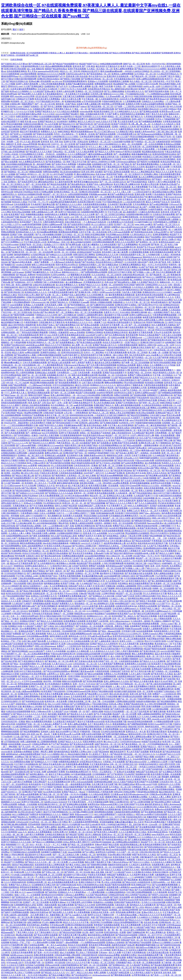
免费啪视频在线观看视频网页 (93, 887)
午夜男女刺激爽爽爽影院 (31, 890)
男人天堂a (32, 71)
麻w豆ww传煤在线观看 (116, 850)
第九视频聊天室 (55, 516)
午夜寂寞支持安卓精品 (115, 350)
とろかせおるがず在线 (24, 111)
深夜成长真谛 (72, 837)
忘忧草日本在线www (159, 920)
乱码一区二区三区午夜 (84, 199)
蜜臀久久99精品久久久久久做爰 (45, 448)
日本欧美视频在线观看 (127, 345)
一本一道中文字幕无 (73, 247)
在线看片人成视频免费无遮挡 (90, 315)
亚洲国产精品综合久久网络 (129, 239)
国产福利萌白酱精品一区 (37, 774)
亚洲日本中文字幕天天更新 (120, 272)
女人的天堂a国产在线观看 (61, 174)
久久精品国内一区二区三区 (79, 561)
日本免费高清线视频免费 (103, 242)
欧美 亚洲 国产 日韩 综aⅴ (40, 403)
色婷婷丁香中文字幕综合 (56, 357)
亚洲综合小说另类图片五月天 (44, 596)
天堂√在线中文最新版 (51, 127)
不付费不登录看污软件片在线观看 (93, 779)
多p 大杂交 (139, 822)
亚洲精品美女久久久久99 (107, 255)
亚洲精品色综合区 (171, 305)
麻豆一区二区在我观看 (132, 144)
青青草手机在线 (42, 631)
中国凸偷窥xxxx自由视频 (167, 636)
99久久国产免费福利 (138, 209)
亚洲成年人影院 (48, 732)
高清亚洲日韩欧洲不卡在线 (89, 202)
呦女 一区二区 (81, 109)
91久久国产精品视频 (42, 368)
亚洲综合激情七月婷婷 (110, 940)
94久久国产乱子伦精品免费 (151, 438)
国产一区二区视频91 (65, 312)
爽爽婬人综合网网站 (159, 408)
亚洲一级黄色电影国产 (113, 538)
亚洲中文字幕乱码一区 (127, 199)
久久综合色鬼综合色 (170, 706)
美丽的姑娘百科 (11, 287)
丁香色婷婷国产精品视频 (102, 330)
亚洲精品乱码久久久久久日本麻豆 (157, 292)
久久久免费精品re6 (62, 267)
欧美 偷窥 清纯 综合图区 (132, 488)
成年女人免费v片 (169, 239)
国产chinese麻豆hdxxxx (68, 887)
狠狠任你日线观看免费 (72, 681)
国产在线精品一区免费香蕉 (96, 598)
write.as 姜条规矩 (77, 332)
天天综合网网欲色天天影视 (31, 154)
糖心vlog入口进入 (111, 742)
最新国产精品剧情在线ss (56, 69)
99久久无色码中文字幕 (45, 568)
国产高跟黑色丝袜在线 (170, 945)
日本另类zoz (55, 272)
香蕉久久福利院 (145, 491)
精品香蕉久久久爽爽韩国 (55, 666)
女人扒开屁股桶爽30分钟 (59, 782)
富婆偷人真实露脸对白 (75, 229)
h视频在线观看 (35, 172)
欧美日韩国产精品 (89, 445)
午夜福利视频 (20, 342)
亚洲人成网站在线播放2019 (164, 759)
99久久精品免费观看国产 (105, 814)
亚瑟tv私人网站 (116, 704)
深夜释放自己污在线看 (111, 159)
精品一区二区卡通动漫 (122, 591)
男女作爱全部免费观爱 (134, 383)
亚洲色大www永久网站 (153, 634)
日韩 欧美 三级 (144, 199)
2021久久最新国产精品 (136, 779)
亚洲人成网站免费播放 (123, 69)
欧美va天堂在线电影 (40, 310)
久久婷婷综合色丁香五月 (36, 779)
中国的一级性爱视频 (81, 639)
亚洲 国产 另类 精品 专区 (72, 538)
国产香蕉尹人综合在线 (158, 895)
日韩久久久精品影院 (79, 920)
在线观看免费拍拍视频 (20, 839)
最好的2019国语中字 (151, 66)
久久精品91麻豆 (28, 656)
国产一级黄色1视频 (152, 227)
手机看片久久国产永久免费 (85, 521)
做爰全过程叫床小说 (109, 157)
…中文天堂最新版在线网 (97, 802)
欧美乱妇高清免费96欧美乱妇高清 (27, 420)
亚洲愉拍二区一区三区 (160, 270)
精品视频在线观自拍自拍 (153, 152)
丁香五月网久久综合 (24, 932)
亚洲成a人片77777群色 (54, 245)
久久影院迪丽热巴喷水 (108, 99)
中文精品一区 (119, 86)
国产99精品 (21, 174)
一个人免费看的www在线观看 (92, 942)
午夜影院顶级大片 (106, 769)
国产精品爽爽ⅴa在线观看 (157, 475)
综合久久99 (94, 940)
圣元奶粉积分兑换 (75, 455)
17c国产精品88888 (100, 752)
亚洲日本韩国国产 (50, 716)
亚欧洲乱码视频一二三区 (91, 483)
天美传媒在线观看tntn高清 (79, 857)
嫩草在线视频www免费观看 (100, 154)
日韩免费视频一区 (163, 433)
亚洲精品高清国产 (26, 631)
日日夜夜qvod (117, 794)
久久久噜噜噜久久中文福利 (98, 611)
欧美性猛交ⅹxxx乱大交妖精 (68, 880)
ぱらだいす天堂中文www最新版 (28, 681)
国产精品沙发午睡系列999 (122, 553)
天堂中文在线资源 (57, 498)
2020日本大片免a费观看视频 (132, 99)
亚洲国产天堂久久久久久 (63, 511)
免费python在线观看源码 (166, 809)
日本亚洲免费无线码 (13, 465)
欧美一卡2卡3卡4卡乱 (155, 64)
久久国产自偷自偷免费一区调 (165, 127)
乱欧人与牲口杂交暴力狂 (124, 601)
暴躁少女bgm (64, 696)
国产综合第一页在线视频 (21, 571)
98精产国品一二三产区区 (79, 679)
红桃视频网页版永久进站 (25, 905)
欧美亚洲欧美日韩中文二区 (50, 804)
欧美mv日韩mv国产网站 (149, 468)
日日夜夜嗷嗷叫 (99, 774)
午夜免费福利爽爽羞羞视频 (125, 177)
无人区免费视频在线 (58, 586)
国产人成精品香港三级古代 (106, 641)
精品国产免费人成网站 (47, 827)
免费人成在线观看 (173, 747)
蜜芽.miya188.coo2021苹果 (22, 96)
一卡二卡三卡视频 (59, 845)
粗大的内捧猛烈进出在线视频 (79, 390)
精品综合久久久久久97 (150, 915)
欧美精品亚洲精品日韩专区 (116, 332)
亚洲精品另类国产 (28, 621)
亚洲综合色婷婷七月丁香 (15, 167)
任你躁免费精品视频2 (95, 96)
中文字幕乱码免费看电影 (132, 649)
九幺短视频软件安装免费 (17, 609)
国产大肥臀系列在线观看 (119, 187)
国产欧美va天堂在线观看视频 (75, 807)
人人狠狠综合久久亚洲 (157, 762)
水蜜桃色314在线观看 (147, 606)
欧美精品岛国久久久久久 (36, 292)
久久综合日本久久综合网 (19, 448)
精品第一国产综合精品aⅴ (118, 388)
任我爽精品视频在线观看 (73, 556)
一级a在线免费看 (75, 797)
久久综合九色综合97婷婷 (71, 581)
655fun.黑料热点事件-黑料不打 (77, 842)
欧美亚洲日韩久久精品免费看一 (143, 149)
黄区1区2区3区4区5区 (119, 694)
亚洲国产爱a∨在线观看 (97, 270)
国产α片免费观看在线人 (81, 704)
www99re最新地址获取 (140, 887)
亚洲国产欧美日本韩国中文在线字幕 (40, 978)
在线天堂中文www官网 (130, 486)
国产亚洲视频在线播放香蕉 (134, 656)
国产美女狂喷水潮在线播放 (70, 809)
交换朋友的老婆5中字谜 (81, 501)
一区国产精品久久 (131, 342)
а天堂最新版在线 (42, 408)
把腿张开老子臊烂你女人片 (49, 159)
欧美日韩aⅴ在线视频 (21, 212)
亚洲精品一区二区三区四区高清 (89, 91)
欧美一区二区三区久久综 (116, 340)
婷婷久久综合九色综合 (156, 473)
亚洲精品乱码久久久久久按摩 (81, 214)
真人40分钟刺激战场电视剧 (45, 523)
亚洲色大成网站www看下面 (54, 224)
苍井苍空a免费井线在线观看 (58, 759)
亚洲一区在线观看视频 (64, 709)
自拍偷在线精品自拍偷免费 (88, 654)
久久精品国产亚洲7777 (105, 199)
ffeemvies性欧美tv (155, 523)
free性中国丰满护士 (71, 355)
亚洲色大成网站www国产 (146, 393)
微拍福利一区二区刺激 (97, 968)
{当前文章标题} (16, 59)
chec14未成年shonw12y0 (132, 227)
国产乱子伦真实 (15, 847)
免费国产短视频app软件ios (18, 177)
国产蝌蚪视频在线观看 (121, 975)
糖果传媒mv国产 (29, 606)
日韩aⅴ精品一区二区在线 (64, 152)
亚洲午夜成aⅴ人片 (120, 950)
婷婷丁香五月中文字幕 (76, 162)
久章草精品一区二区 (76, 475)
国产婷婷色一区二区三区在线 (77, 872)
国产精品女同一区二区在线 (143, 76)
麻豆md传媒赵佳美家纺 (81, 242)
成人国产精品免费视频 (94, 809)
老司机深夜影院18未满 (98, 787)
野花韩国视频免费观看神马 (75, 81)
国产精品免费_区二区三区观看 (49, 875)
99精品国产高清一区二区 (132, 940)
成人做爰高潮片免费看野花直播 (59, 189)
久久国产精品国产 (66, 629)
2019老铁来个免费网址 (67, 121)
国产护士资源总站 (43, 475)
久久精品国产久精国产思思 (70, 340)
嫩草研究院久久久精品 (99, 970)
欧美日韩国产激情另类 (134, 285)
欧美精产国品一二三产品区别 (121, 440)
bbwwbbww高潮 (67, 900)
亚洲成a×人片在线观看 (98, 81)
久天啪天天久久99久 (131, 870)
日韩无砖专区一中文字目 (163, 81)
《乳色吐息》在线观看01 (55, 154)
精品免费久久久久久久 (110, 488)
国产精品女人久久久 (22, 219)
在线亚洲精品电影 (32, 370)
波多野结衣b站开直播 (147, 400)
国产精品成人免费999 (26, 275)
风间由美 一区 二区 (80, 759)
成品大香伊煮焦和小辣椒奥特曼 (22, 325)
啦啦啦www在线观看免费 (17, 541)
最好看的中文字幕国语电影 (112, 573)
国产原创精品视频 (138, 395)
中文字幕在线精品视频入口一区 (74, 970)
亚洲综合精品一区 (102, 337)
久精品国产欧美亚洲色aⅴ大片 (121, 307)
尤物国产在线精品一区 (33, 106)
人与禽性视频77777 (167, 526)
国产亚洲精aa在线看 (110, 237)
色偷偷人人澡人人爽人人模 (63, 408)
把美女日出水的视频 (164, 330)
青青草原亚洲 (155, 752)
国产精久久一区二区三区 (74, 611)
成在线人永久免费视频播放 (40, 832)
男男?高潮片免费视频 (151, 706)
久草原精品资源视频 (153, 116)
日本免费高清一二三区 (67, 373)
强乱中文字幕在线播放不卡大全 (15, 277)
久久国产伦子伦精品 (38, 229)
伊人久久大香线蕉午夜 (12, 586)
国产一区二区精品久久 (89, 360)
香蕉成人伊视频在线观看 (101, 302)
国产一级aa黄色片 (165, 478)
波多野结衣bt (93, 804)
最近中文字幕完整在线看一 (13, 709)
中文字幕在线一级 (90, 99)
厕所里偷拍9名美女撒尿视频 (87, 189)
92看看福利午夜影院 (137, 340)
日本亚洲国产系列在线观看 (88, 478)
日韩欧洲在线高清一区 (43, 910)
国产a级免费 (85, 609)
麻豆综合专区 (137, 847)
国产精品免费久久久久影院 (30, 94)
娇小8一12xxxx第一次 (165, 498)
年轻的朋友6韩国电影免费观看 (145, 624)
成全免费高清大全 (61, 920)
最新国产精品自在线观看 (118, 280)
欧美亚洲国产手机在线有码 (137, 398)
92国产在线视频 (84, 686)
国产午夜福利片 (166, 729)
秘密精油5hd (12, 754)
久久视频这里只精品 (125, 132)
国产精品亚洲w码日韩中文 (90, 518)
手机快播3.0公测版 (65, 327)
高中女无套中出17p (97, 76)
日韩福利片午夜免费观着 (32, 601)
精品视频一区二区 (106, 375)
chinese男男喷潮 (30, 144)
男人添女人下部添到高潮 (87, 952)
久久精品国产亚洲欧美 (115, 473)
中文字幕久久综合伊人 (71, 737)
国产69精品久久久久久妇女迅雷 (30, 493)
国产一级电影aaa (33, 433)
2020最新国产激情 (87, 443)
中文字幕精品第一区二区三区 (132, 684)
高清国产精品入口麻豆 (149, 609)
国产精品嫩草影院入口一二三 (42, 149)
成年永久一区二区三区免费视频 (43, 829)
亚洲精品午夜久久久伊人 (131, 478)
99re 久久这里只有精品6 (58, 704)
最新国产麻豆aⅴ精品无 (147, 501)
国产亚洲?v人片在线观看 (21, 134)
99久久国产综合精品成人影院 (64, 536)
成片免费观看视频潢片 (141, 897)
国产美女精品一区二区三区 (110, 739)
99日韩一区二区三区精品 (65, 252)
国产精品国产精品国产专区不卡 (99, 438)
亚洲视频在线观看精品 (157, 388)
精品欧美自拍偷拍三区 (103, 111)
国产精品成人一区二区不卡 (30, 676)
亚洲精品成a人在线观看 (45, 373)
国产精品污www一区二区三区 (14, 395)
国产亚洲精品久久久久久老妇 (68, 204)
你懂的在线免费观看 (59, 927)
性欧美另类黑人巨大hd (35, 860)
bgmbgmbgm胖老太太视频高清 (47, 237)
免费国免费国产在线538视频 (17, 337)
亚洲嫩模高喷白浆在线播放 (132, 237)
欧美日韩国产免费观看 (11, 634)
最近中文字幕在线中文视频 (87, 649)
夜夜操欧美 (175, 275)
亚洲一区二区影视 (145, 691)
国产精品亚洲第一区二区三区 (100, 106)
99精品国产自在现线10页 (147, 772)
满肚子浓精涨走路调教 (34, 945)
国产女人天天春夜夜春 (59, 300)
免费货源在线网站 (51, 172)
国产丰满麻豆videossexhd (74, 877)
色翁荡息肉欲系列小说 (136, 817)
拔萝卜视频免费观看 (145, 937)
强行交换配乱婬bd (110, 265)
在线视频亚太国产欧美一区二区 (106, 164)
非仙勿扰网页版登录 (142, 759)
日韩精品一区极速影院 (59, 332)
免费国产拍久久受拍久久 (123, 526)
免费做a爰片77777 (56, 378)
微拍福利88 (64, 619)
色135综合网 (144, 245)
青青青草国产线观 (114, 174)
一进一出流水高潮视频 (153, 144)
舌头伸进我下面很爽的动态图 (137, 774)
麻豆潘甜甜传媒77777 (148, 880)
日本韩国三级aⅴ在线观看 (104, 380)
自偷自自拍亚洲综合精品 (116, 727)
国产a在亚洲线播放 (161, 737)
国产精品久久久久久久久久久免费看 (150, 69)
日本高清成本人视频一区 (55, 305)
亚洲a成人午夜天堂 (166, 400)
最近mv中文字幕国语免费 (21, 563)
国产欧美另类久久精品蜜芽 (106, 832)
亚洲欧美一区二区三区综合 (81, 832)
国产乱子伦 (86, 706)
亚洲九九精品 (37, 257)
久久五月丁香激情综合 (14, 566)
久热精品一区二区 (87, 855)
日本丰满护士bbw (158, 415)
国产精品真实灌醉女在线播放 (56, 669)
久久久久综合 (48, 114)
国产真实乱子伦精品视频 (106, 696)
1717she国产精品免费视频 (74, 897)
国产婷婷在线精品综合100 (156, 847)
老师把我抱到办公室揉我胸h (132, 114)
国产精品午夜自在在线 (124, 460)
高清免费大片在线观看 (73, 516)
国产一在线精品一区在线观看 (147, 453)
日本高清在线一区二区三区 (85, 664)
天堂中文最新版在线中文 (61, 541)
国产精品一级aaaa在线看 (109, 631)
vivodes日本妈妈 (23, 265)
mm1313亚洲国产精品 (170, 651)
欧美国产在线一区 (54, 897)
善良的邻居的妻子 (89, 676)
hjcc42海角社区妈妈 (52, 792)
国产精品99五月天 (67, 124)
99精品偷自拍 (44, 465)
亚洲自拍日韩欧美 (160, 872)
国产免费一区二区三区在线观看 (35, 239)
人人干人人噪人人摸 (121, 192)
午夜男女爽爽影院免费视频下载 (58, 960)
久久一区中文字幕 (117, 817)
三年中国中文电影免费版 (42, 839)
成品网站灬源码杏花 (67, 827)
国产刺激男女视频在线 (53, 706)
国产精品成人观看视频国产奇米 (132, 719)
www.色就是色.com (160, 834)
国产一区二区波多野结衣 (17, 784)
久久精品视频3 (89, 789)
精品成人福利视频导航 (58, 207)
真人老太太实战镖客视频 (117, 508)
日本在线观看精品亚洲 (28, 335)
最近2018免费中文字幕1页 (67, 732)
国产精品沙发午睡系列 (47, 629)
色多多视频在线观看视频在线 (19, 164)
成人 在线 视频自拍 (35, 69)
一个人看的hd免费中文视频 (43, 942)
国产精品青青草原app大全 (157, 99)
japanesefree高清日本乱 (48, 71)
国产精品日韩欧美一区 (20, 767)
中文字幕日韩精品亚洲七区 (74, 616)
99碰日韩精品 (64, 132)
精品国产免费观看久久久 (63, 603)
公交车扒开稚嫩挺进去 (72, 127)
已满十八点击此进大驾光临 (135, 666)
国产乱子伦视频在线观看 (129, 679)
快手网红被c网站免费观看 (16, 824)
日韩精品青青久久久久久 (156, 285)
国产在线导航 (169, 679)
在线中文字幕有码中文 (64, 910)
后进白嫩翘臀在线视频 (93, 930)
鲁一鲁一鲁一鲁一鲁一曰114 (117, 930)
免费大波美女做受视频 (91, 734)
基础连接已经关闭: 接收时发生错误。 (144, 727)
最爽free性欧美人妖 (53, 453)
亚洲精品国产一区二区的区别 (17, 378)
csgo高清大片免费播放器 (120, 287)
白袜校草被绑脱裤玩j (69, 965)
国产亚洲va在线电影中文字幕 (151, 260)
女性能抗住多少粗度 (74, 598)
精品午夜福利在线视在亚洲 (83, 463)
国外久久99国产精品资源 (66, 506)
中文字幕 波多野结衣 (152, 646)
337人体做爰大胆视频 (121, 907)
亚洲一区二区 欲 (25, 368)
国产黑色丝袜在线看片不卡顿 (65, 423)
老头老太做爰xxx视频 (37, 947)
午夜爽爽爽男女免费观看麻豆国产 (73, 596)
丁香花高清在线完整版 (36, 450)
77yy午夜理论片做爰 (164, 576)
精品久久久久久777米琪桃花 (14, 463)
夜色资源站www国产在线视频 (119, 566)
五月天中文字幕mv (36, 950)
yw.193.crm (57, 81)
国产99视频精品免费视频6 (150, 121)
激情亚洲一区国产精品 (66, 104)
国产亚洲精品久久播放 (39, 937)
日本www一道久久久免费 (110, 952)
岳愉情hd (115, 227)
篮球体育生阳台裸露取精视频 (52, 837)
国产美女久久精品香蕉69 (113, 920)
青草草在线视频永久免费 (72, 870)
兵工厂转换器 (12, 619)
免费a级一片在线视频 (27, 804)
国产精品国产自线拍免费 (152, 739)
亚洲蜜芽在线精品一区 (50, 352)
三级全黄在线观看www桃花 (30, 578)
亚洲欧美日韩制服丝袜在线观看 (79, 925)
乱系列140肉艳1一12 (60, 275)
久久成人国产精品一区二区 (25, 737)
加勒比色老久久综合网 (73, 694)
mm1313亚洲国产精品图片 (67, 114)
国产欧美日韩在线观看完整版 (163, 362)
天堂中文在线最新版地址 (63, 385)
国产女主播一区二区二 (51, 295)
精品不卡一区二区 (59, 777)
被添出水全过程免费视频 (90, 491)
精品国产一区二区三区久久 (55, 194)
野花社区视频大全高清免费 (96, 516)
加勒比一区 (110, 139)
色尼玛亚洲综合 (156, 360)
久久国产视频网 (107, 588)
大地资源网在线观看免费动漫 (58, 157)
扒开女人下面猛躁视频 (165, 119)
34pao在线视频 (74, 852)
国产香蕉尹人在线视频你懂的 (30, 247)
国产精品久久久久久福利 (80, 207)
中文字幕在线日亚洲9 (98, 420)
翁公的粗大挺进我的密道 (84, 169)
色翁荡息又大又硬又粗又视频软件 (111, 415)
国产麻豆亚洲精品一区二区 (134, 744)
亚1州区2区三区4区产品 (72, 558)
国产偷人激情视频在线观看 (160, 581)
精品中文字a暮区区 (114, 880)
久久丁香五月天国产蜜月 (114, 689)
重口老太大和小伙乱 (30, 473)
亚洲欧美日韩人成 (146, 443)
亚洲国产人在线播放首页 (34, 199)
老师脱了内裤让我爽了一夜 (45, 727)
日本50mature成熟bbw (126, 162)
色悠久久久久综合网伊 (125, 242)
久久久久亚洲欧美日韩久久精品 (150, 807)
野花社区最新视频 (14, 124)
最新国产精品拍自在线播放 (22, 880)
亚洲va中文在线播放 (126, 772)
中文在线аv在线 (42, 927)
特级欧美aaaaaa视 (133, 629)
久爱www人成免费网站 (74, 895)
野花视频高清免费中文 (77, 119)
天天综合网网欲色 (141, 204)
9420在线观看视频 (144, 631)
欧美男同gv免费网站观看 (123, 827)
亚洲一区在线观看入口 (130, 716)
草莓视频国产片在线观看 (12, 777)
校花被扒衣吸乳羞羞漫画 (125, 691)
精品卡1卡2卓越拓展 (71, 824)
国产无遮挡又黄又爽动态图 (122, 709)
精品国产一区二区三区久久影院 (116, 518)
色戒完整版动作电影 (155, 639)
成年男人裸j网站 (119, 960)
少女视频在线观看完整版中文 (69, 533)
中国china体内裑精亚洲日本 (63, 654)
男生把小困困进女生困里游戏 (94, 448)
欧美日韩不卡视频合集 (105, 586)
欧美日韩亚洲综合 (171, 317)
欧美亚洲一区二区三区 (119, 970)
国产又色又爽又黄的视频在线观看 (96, 907)
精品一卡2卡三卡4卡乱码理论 (155, 265)
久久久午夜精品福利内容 (15, 882)
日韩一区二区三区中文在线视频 (166, 839)
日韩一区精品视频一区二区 (126, 491)
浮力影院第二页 (67, 548)
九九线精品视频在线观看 (17, 957)
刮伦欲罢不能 (16, 902)
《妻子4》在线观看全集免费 (82, 669)
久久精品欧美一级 (123, 493)
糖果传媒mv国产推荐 (151, 450)
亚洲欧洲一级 (58, 588)
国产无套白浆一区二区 (103, 177)
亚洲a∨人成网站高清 (148, 139)
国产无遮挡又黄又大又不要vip (14, 64)
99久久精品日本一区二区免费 (119, 556)
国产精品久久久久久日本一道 (38, 862)
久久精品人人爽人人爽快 (19, 533)
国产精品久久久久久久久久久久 (32, 468)
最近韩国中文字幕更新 (68, 578)
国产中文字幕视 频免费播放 (42, 506)
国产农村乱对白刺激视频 (99, 378)
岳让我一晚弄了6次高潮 (102, 86)
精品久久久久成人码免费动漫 (92, 508)
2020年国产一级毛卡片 (94, 473)
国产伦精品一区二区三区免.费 (19, 917)
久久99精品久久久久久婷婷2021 (155, 837)
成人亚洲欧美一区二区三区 (124, 767)
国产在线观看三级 (124, 927)
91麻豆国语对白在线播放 (170, 496)
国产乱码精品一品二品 (141, 357)
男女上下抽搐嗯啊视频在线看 (44, 491)
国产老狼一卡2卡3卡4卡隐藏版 (74, 794)
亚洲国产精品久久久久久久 (70, 742)
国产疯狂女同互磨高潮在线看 (101, 109)
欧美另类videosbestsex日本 (136, 794)
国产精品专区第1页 (84, 124)
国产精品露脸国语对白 (70, 448)
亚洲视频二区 (115, 910)
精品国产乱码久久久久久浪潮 (67, 907)
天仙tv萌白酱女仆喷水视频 (119, 855)
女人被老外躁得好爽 (64, 182)
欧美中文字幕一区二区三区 (57, 415)
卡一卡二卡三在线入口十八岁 (139, 350)
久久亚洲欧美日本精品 (141, 872)
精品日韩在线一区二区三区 (120, 968)
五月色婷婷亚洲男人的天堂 (82, 696)
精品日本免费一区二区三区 (49, 428)
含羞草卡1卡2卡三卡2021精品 (117, 312)
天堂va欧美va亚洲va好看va (99, 636)
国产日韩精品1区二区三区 (40, 64)
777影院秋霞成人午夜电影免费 (99, 792)
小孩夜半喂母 (39, 360)
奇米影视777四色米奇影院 (126, 513)
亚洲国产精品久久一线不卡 (152, 747)
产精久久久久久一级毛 (155, 568)
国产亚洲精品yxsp (134, 337)
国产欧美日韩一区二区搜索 (55, 147)
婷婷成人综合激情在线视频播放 (36, 405)
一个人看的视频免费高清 (52, 365)
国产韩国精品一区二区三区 (16, 172)
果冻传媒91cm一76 (163, 644)
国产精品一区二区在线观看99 (81, 845)
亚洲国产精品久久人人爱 (33, 666)
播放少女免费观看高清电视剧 (39, 721)
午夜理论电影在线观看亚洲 (156, 385)
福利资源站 (101, 855)
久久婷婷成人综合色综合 (95, 280)
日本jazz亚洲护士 (161, 232)
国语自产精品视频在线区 (23, 865)
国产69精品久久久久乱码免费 (59, 255)
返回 (21, 29)
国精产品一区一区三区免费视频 (97, 247)
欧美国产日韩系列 (119, 124)
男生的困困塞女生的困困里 (137, 533)
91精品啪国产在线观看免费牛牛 (85, 157)
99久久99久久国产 (9, 538)
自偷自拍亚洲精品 (42, 649)
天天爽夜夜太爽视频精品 (130, 265)
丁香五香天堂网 (134, 536)
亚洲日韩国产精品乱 (14, 413)
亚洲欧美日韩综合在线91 (48, 79)
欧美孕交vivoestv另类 (129, 900)
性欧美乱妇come (33, 227)
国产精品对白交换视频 (75, 588)
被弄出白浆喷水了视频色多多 (130, 385)
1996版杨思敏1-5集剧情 (41, 337)
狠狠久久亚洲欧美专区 (119, 802)
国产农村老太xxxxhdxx (87, 388)
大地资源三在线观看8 (51, 538)
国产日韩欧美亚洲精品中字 (80, 403)
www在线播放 (16, 305)
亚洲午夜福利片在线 (39, 277)
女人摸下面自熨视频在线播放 (162, 789)
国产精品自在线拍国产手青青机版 (147, 541)
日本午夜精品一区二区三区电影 (97, 950)
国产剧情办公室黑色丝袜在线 (48, 807)
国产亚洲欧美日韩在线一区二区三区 (97, 79)
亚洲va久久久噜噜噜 (33, 503)
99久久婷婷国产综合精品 (136, 895)
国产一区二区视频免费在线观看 (108, 197)
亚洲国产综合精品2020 (14, 345)
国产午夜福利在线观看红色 (77, 219)
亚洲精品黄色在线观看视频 (20, 511)
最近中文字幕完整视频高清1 (56, 812)
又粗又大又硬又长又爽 (71, 99)
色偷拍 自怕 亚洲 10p (29, 734)
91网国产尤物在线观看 (30, 920)
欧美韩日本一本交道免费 (56, 701)
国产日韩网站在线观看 (101, 609)
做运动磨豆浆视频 (66, 905)
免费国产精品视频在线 (136, 957)
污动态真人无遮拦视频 (131, 292)
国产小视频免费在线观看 (88, 488)
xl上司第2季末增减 (92, 167)
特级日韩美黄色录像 (143, 96)
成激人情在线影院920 (121, 433)
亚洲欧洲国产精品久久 (104, 405)
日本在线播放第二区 (31, 365)
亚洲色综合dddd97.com (169, 242)
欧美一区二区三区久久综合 (159, 656)
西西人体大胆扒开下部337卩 (165, 518)
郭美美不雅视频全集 (155, 322)
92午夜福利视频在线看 (81, 774)
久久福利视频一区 (95, 458)
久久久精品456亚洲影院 (99, 794)
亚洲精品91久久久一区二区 (99, 616)
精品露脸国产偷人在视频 (124, 84)
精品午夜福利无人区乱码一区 (166, 373)
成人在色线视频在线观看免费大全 (63, 882)
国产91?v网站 (88, 852)
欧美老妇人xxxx (15, 106)
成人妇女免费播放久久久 (67, 285)
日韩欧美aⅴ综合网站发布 (160, 794)
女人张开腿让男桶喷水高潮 (81, 812)
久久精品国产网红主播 (162, 440)
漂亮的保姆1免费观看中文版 (128, 912)
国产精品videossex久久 (36, 460)
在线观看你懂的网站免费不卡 (94, 212)
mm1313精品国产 (37, 651)
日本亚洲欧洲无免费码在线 (32, 528)
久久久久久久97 (11, 114)
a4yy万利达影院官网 (139, 420)
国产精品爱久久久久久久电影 (39, 152)
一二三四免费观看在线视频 (96, 300)
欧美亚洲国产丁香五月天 (31, 222)
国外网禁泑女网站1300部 (139, 598)
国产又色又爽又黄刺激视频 (34, 634)
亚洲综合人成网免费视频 (122, 74)
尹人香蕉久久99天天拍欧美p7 (48, 877)
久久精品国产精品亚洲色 (86, 629)
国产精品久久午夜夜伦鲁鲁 (142, 681)
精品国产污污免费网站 (14, 862)
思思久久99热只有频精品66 (149, 586)
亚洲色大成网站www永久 (140, 315)
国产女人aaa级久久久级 (76, 915)
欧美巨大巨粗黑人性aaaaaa (59, 546)
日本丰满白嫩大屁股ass (120, 541)
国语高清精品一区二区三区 (22, 877)
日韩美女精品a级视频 (72, 528)
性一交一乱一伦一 (45, 250)
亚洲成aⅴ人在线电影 (115, 942)
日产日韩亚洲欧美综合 (105, 927)
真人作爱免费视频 (139, 187)
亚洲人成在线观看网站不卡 (34, 546)
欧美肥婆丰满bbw (58, 902)
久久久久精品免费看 (85, 152)
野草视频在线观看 (91, 400)
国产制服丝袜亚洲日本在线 (160, 340)
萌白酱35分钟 (44, 144)
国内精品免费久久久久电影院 (41, 797)
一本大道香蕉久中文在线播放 (76, 94)
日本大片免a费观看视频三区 (51, 496)
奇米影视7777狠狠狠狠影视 (169, 749)
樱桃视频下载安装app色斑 (82, 671)
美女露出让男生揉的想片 (56, 950)
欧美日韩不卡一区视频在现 (30, 187)
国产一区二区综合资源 (36, 184)
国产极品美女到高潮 (19, 659)
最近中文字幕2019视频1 (59, 774)
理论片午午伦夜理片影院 (155, 641)
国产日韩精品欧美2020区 (67, 418)
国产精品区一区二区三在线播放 (158, 327)
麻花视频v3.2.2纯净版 (66, 563)
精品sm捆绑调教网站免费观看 (58, 66)
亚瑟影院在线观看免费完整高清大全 (20, 699)
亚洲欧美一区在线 (87, 134)
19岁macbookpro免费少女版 (24, 159)
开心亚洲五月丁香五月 (99, 754)
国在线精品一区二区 (83, 603)
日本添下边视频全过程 (141, 455)
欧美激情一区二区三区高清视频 (167, 583)
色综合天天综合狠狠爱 (114, 711)
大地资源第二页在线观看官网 (63, 631)
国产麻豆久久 (137, 116)
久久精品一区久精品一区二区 (100, 69)
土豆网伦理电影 (108, 593)
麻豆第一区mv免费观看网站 (24, 629)
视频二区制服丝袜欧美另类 (92, 114)
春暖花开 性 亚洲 (14, 144)
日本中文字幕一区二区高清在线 (93, 232)
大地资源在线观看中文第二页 (132, 255)
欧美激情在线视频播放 (97, 347)
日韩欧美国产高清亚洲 (53, 413)
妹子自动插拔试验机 (29, 558)
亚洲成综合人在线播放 (103, 902)
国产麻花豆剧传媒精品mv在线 (113, 360)
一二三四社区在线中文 (141, 192)
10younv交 (26, 744)
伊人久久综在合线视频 (132, 317)
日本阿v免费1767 (60, 832)
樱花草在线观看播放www (82, 132)
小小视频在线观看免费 (163, 721)
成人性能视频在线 (153, 463)
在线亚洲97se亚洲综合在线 (54, 370)
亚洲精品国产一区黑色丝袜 (165, 491)
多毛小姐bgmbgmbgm (120, 621)
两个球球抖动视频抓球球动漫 (72, 716)
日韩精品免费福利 (40, 744)
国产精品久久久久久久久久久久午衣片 (30, 714)
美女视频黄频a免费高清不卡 (78, 772)
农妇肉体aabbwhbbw (55, 847)
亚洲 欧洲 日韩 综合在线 (77, 76)
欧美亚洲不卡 (157, 664)
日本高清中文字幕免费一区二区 (114, 325)
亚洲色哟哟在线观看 (105, 905)
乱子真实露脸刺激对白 (53, 94)
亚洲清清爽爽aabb (16, 531)
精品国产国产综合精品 (84, 262)
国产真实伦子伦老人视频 (126, 769)
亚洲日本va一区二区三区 (113, 834)
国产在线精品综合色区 (107, 719)
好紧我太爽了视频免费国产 (22, 104)
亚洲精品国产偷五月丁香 (166, 413)
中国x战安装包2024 (77, 347)
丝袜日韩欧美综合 (73, 222)
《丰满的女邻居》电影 (85, 917)
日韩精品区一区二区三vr (142, 787)
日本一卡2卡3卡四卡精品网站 (25, 260)
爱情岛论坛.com (15, 86)
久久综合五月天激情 (15, 965)
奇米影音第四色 (43, 275)
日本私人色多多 (11, 154)
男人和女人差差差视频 (111, 882)
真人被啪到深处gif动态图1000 (124, 89)
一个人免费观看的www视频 (157, 94)
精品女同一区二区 (98, 496)
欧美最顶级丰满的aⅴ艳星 (30, 114)
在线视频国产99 (44, 410)
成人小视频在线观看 (163, 619)
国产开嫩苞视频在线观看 (71, 209)
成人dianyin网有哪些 (119, 149)
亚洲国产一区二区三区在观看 (36, 902)
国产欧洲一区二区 (159, 245)
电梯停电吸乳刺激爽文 (149, 458)
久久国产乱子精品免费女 (158, 546)
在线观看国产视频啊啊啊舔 (131, 169)
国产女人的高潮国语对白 (44, 563)
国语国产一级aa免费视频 (67, 942)
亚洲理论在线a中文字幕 (112, 578)
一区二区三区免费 (60, 862)
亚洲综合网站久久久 (10, 729)
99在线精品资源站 (34, 940)
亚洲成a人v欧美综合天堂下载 (161, 666)
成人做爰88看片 (130, 212)
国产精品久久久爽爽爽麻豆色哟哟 (47, 842)
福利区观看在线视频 (32, 127)
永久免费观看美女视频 (20, 762)
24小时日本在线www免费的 (77, 496)
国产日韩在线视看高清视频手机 (43, 957)
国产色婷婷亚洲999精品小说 (114, 839)
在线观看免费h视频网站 (15, 297)
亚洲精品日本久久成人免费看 (17, 310)
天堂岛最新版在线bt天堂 (124, 79)
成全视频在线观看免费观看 (13, 774)
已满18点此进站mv (120, 862)
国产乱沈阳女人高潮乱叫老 (84, 546)
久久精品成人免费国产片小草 (54, 724)
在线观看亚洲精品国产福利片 (130, 676)
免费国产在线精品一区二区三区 (55, 591)
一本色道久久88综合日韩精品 (136, 71)
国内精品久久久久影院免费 (55, 890)
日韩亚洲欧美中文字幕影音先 (52, 322)
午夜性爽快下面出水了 (64, 109)
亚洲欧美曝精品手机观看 (98, 709)
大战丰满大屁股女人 (143, 129)
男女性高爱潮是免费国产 (23, 646)
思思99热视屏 (140, 523)
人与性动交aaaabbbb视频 (20, 418)
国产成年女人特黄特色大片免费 (101, 162)
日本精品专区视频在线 (55, 834)
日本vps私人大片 (131, 458)
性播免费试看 (107, 395)
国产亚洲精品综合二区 (119, 965)
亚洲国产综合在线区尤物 (119, 847)
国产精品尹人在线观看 (35, 531)
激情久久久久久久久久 (79, 468)
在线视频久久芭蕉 (138, 388)
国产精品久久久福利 (164, 553)
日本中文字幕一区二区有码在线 (60, 199)
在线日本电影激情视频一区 (156, 488)
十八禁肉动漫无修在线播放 (125, 468)
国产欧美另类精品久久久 (21, 109)
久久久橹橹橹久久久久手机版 (162, 365)
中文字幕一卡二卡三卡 (38, 202)
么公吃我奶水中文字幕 (44, 197)
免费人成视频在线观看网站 (149, 714)
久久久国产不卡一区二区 (167, 603)
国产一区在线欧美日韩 (19, 772)
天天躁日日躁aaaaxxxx (132, 257)
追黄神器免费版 (147, 644)
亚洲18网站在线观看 (23, 237)
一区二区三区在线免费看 (15, 925)
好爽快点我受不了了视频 (84, 513)
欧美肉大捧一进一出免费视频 (89, 829)
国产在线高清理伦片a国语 (79, 224)
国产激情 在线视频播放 (39, 536)
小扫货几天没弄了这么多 (136, 297)
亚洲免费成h (75, 187)
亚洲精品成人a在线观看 (55, 455)
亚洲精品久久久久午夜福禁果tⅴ (72, 892)
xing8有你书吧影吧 (105, 393)
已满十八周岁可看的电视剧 (127, 651)
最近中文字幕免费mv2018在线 (91, 721)
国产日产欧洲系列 (115, 774)
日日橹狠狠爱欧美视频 (139, 252)
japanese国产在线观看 (61, 729)
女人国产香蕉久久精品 (53, 247)
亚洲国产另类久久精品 (64, 917)
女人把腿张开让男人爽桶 (101, 468)
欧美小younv (24, 317)
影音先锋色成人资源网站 (38, 925)
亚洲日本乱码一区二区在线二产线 (71, 149)
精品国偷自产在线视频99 (105, 614)
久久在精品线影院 (151, 169)
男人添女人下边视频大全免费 (14, 947)
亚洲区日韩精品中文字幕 (89, 882)
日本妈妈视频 (62, 699)
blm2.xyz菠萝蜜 (30, 465)
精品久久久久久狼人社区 (69, 850)
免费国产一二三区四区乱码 (69, 646)
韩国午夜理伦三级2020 (21, 809)
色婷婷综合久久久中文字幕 (63, 649)
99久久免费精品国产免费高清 (44, 340)
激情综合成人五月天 (77, 636)
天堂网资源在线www (75, 689)
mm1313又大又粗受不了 (169, 139)
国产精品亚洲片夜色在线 (121, 754)
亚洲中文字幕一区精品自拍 (76, 142)
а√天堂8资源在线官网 (91, 101)
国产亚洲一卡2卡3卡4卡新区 (46, 952)
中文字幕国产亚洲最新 (52, 787)
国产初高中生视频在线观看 (44, 819)
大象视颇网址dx (161, 875)
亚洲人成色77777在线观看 (71, 674)
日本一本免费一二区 (10, 142)
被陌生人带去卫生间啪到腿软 (122, 413)
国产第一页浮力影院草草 (23, 408)
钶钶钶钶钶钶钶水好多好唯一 (82, 415)
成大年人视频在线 (93, 834)
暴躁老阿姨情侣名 (20, 624)
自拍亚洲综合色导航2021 (99, 89)
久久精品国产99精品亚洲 (118, 973)
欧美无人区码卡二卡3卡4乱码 (129, 561)
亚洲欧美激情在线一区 (132, 217)
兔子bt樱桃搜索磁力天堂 (94, 581)
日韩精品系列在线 (116, 895)
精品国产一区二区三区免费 (124, 714)
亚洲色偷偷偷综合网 (105, 513)
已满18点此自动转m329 (93, 139)
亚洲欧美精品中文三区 (43, 917)
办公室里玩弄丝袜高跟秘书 (97, 571)
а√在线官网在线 (38, 255)
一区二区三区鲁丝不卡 (133, 174)
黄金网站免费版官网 (33, 413)
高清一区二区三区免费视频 (124, 619)
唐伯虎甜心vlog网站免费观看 (116, 483)
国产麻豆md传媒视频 (93, 674)
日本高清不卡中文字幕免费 (153, 925)
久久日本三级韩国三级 (56, 857)
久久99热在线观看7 (108, 245)
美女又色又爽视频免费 (166, 272)
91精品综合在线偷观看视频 (18, 711)
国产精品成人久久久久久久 (53, 973)
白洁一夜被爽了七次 (97, 322)
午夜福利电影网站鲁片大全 (32, 66)
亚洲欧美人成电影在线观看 (81, 523)
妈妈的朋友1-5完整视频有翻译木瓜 (31, 704)
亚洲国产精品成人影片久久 (104, 345)
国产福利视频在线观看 (39, 541)
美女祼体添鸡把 (25, 867)
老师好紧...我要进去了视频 (117, 626)
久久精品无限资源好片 (126, 380)
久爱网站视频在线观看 (125, 701)
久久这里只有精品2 (168, 109)
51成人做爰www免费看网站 (28, 691)
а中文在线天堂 (135, 250)
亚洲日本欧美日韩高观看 (15, 69)
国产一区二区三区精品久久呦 (66, 855)
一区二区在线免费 (45, 252)
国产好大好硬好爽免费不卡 (97, 656)
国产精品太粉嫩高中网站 (84, 410)
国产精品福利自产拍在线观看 (138, 942)
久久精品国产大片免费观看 (28, 430)
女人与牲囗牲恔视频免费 (155, 704)
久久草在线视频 (167, 917)
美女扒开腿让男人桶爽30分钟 (126, 184)
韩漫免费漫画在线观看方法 (126, 438)
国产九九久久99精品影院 (146, 503)
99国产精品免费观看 (17, 385)
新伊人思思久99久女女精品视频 (71, 656)
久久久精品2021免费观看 (67, 111)
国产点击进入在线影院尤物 (133, 480)
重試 (15, 29)
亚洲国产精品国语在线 (133, 704)
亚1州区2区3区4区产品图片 (30, 812)
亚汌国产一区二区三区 (124, 224)
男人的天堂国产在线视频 (17, 229)
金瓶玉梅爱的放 (34, 922)
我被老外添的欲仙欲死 (51, 824)
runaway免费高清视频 (46, 656)
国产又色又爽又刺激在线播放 (17, 357)
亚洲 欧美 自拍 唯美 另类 (165, 973)
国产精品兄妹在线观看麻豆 (80, 699)
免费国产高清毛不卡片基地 (90, 536)
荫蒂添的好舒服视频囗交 (31, 887)
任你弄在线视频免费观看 (112, 531)
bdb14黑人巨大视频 (102, 634)
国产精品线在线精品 (21, 491)
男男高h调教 (104, 521)
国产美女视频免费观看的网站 (146, 164)
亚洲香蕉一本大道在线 (55, 962)
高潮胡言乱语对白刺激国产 (92, 568)
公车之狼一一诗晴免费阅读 (76, 413)
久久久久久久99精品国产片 (24, 428)
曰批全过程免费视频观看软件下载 (164, 578)
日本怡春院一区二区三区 (107, 169)
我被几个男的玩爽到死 (14, 855)
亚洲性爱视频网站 (161, 234)
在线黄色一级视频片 (103, 523)
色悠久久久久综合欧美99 (58, 634)
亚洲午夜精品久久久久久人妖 (108, 217)
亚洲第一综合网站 (12, 473)
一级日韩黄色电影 (134, 86)
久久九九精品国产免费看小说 (37, 398)
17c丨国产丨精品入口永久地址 (79, 973)
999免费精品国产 (171, 177)
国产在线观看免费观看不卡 (22, 478)
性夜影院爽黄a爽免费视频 (77, 764)
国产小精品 (49, 626)
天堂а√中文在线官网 (162, 332)
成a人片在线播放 (67, 952)
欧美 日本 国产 (20, 797)
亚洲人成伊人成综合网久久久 (17, 257)
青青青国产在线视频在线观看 (107, 925)
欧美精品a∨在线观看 (126, 365)
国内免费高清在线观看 (171, 513)
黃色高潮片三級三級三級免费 (115, 252)
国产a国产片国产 (159, 887)
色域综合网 (19, 872)
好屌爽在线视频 (75, 950)
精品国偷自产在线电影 (101, 433)
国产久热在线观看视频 (15, 433)
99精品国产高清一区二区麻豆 (106, 320)
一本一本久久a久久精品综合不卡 (60, 747)
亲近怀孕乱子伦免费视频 (44, 418)
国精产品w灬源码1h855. (150, 513)
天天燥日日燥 (52, 619)
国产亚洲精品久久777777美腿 (44, 762)
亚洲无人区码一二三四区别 (63, 297)
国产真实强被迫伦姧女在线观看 (139, 573)
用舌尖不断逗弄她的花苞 (50, 616)
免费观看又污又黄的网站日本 (160, 395)
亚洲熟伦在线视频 (18, 169)
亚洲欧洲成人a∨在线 (84, 747)
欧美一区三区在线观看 (123, 523)
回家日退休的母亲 (35, 583)
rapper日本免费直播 (38, 207)
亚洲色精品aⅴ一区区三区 (58, 242)
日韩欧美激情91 (50, 578)
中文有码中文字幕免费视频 (141, 799)
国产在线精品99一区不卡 (22, 282)
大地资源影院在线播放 (129, 661)
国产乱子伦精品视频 (102, 714)
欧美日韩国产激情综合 (68, 480)
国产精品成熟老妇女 (76, 184)
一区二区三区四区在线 (22, 312)
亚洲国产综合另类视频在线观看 (90, 297)
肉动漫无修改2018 (58, 310)
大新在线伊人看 (122, 905)
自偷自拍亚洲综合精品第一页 (135, 275)
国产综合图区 (106, 137)
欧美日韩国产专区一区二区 (106, 661)
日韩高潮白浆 (160, 787)
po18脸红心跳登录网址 (138, 960)
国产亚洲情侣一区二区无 (86, 227)
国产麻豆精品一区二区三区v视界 (59, 661)
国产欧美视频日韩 (18, 922)
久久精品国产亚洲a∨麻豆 (44, 91)
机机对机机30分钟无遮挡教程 (162, 159)
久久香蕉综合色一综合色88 (47, 930)
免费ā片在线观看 (121, 395)
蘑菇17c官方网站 (60, 822)
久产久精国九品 (80, 450)
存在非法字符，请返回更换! (16, 423)
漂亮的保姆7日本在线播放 (85, 719)
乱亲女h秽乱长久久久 (134, 91)
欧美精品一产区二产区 (11, 641)
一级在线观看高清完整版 (79, 784)
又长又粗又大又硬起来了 (48, 89)
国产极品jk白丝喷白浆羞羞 (20, 262)
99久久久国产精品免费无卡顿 (103, 937)
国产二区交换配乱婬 (67, 315)
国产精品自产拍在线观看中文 (65, 64)
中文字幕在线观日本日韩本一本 (50, 101)
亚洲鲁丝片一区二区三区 (100, 142)
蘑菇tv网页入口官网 (84, 408)
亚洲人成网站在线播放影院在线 (150, 79)
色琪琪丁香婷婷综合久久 (164, 867)
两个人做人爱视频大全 (24, 930)
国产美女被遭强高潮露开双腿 (148, 827)
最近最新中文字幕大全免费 (157, 167)
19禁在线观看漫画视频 (78, 194)
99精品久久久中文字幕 (158, 950)
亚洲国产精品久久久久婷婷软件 (104, 644)
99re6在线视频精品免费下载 (150, 955)
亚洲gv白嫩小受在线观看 (40, 81)
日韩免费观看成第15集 (55, 179)
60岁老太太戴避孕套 (138, 950)
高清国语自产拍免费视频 (33, 415)
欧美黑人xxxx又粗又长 (60, 440)
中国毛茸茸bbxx (167, 556)
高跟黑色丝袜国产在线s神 (123, 945)
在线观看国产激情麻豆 (140, 626)
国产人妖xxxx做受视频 (26, 445)
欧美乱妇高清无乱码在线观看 (19, 593)
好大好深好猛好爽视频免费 (107, 548)
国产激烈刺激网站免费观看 (150, 571)
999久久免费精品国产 (63, 177)
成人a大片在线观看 (51, 757)
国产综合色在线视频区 (149, 910)
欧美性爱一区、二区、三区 (155, 538)
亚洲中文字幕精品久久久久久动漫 (16, 842)
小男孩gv (102, 388)
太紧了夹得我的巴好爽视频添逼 (83, 257)
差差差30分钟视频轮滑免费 (30, 194)
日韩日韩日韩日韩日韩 (149, 852)
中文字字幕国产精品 (162, 877)
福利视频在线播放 (52, 583)
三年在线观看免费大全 (126, 134)
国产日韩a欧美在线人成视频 (29, 526)
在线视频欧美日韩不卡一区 (59, 375)
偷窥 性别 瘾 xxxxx (28, 121)
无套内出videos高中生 (76, 74)
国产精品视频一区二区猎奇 (76, 420)
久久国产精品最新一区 (14, 483)
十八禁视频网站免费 (132, 101)
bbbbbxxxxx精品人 (56, 229)
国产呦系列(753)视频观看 (148, 162)
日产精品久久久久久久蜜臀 (16, 119)
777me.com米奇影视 (105, 947)
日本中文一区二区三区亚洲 (63, 144)
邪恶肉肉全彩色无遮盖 (117, 448)
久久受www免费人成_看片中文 (119, 96)
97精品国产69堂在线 (21, 614)
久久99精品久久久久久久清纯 (29, 438)
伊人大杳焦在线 (44, 664)
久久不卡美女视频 (33, 872)
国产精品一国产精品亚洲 (50, 139)
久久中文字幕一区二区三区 (138, 302)
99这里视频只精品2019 (148, 109)
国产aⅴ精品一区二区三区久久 (166, 224)
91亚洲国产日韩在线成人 (165, 691)
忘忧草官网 (37, 270)
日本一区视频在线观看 (171, 699)
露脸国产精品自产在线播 (59, 460)
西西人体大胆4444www (134, 475)
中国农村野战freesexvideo (149, 699)
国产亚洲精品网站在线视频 (75, 804)
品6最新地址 (50, 86)
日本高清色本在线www (130, 742)
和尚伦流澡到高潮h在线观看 (128, 588)
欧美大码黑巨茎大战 (140, 300)
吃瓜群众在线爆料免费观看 (152, 104)
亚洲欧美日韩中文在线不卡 (152, 342)
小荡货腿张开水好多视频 (130, 157)
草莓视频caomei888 (98, 194)
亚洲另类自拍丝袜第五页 (72, 352)
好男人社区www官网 (126, 937)
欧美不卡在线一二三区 (130, 66)
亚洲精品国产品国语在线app (164, 669)
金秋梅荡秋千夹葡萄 (56, 772)
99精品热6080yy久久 (22, 300)
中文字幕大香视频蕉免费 (116, 352)
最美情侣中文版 (15, 706)
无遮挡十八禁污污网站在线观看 (162, 182)
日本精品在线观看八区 (84, 641)
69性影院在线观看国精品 (15, 769)
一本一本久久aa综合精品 (25, 330)
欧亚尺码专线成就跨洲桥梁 (105, 498)
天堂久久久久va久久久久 (86, 900)
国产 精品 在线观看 (75, 571)
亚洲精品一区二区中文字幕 (67, 568)
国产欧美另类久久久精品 (162, 674)
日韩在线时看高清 (89, 955)
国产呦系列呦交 (130, 400)
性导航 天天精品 (163, 890)
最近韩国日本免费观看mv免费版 (133, 797)
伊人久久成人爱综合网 (30, 142)
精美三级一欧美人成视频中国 (19, 285)
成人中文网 (29, 639)
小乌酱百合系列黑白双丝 (149, 212)
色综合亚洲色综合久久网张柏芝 (109, 262)
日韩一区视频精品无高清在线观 (126, 706)
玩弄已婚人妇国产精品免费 (34, 641)
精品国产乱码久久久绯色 (133, 167)
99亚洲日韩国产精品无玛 (12, 320)
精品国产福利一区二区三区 (32, 217)
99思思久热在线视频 (165, 247)
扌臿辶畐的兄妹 (134, 824)
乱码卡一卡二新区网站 (94, 352)
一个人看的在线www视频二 (127, 915)
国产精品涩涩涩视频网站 (138, 415)
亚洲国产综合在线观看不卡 (114, 373)
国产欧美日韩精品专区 (62, 410)
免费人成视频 (100, 973)
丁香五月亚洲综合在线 (121, 611)
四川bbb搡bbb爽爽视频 (47, 232)
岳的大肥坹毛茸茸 (167, 764)
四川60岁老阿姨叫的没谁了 (135, 465)
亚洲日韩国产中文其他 (134, 804)
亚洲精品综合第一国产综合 (98, 229)
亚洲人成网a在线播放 (77, 724)
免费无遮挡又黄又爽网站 (84, 255)
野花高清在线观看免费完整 (55, 676)
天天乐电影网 (52, 817)
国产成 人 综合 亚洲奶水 (87, 827)
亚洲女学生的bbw (30, 496)
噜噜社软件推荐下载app (39, 395)
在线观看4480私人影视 (144, 553)
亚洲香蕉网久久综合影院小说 (137, 664)
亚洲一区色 (155, 566)
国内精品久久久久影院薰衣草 (143, 905)
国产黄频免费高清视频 (97, 865)
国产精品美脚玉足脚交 (161, 802)
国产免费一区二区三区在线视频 (114, 250)
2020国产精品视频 (173, 320)
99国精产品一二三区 (103, 290)
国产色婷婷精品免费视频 (94, 340)
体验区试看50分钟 (94, 716)
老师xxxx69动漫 (52, 965)
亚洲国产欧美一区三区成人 (31, 245)
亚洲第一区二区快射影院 (112, 285)
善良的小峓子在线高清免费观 (130, 327)
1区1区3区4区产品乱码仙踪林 (48, 96)
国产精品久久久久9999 (85, 905)
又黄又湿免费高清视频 (87, 631)
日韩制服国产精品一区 (126, 962)
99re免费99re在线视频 (11, 749)
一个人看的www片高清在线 (39, 385)
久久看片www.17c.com (62, 664)
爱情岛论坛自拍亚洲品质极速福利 (106, 317)
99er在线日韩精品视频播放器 (56, 543)
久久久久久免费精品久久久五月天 (110, 777)
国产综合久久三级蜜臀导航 (154, 277)
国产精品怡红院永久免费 (49, 737)
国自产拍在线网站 (153, 237)
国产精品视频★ (131, 880)
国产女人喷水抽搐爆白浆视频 (48, 234)
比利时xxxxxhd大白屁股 (110, 292)
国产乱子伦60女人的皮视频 (108, 463)
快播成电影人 (119, 302)
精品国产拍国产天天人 (89, 64)
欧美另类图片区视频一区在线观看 (104, 486)
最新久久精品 (142, 365)
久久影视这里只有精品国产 (49, 400)
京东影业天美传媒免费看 (164, 214)
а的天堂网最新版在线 (52, 438)
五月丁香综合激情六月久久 (99, 724)
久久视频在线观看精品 (115, 892)
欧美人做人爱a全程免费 (125, 917)
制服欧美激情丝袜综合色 (104, 699)
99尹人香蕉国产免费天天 (83, 362)
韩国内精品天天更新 (85, 197)
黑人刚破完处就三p (80, 937)
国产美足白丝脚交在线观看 (46, 935)
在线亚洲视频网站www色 (17, 536)
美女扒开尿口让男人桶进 (29, 295)
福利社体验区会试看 (58, 636)
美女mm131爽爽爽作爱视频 (71, 817)
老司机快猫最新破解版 (139, 483)
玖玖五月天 (81, 551)
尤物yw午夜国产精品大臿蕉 (107, 845)
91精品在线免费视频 (140, 270)
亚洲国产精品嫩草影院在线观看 (79, 84)
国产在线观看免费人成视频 (166, 219)
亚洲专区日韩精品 (139, 370)
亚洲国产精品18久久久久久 (144, 378)
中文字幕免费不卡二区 (117, 506)
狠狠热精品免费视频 (40, 440)
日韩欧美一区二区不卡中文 (150, 935)
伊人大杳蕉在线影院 (28, 76)
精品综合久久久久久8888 (154, 257)
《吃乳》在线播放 (16, 598)
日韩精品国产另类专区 (120, 671)
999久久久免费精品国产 (138, 506)
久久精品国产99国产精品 (144, 927)
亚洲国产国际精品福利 (168, 968)
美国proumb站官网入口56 (112, 804)
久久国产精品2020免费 (121, 378)
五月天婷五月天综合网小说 (157, 106)
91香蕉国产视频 (139, 229)
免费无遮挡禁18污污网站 (27, 116)
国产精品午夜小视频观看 (90, 418)
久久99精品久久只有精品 (148, 917)
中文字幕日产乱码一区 (165, 137)
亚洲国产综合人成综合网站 (73, 295)
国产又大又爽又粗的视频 (107, 684)
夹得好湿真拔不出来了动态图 (125, 857)
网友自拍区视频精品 (46, 699)
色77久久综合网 (29, 486)
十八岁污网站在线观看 (18, 207)
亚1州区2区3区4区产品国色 (132, 819)
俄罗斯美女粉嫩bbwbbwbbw (86, 182)
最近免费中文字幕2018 (101, 857)
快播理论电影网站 (160, 897)
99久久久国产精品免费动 (12, 147)
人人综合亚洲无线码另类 (134, 202)
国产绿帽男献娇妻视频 (137, 724)
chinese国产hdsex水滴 (120, 219)
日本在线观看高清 (22, 204)
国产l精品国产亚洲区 (75, 834)
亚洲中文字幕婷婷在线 (62, 719)
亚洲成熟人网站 (151, 174)
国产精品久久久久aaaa (54, 307)
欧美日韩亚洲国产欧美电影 (24, 400)
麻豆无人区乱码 (82, 385)
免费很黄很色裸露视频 (65, 197)
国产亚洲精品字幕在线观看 (82, 867)
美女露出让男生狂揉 (149, 184)
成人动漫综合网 (171, 523)
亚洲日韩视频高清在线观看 (161, 252)
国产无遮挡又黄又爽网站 (127, 267)
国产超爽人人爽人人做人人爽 (97, 260)
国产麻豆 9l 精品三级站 (76, 865)
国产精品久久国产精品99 (108, 646)
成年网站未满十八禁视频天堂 (128, 551)
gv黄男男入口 (53, 674)
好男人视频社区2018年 (22, 739)
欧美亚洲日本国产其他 (170, 910)
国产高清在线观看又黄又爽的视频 (86, 729)
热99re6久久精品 (19, 202)
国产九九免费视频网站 (128, 245)
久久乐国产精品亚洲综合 (96, 895)
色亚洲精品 (123, 583)
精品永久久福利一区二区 (156, 907)
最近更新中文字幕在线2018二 (79, 498)
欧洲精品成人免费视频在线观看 (58, 601)
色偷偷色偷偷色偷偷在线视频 (148, 423)
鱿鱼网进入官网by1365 (81, 752)
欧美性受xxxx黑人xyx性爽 (69, 734)
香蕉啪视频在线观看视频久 (85, 739)
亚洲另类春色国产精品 (60, 867)
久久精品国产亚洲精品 (140, 965)
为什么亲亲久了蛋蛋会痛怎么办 (117, 624)
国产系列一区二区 (16, 907)
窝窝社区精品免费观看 (45, 508)
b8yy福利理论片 (67, 116)
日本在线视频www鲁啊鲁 (37, 636)
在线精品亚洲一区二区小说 (45, 593)
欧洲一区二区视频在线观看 (148, 962)
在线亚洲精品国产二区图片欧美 (92, 506)
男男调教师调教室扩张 (56, 531)
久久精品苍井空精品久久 (168, 74)
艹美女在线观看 (19, 583)
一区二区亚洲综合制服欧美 (104, 277)
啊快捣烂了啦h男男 (160, 970)
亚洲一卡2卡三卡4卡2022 (84, 684)
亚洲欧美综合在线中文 (78, 147)
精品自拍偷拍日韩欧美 (78, 754)
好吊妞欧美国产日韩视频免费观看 (116, 654)
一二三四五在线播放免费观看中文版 (22, 425)
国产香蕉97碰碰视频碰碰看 (20, 360)
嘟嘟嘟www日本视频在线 (111, 400)
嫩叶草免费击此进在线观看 (130, 696)
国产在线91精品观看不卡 (31, 669)
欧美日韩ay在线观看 (145, 413)
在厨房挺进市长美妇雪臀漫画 (33, 674)
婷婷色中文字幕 (159, 199)
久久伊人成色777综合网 (139, 674)
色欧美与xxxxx (37, 357)
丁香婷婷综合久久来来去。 (109, 546)
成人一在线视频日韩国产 (159, 312)
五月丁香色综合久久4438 (22, 649)
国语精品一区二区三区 (145, 307)
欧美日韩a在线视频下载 (116, 721)
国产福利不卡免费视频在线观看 (15, 912)
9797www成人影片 (15, 962)
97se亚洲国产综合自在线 (68, 978)
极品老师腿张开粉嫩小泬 (12, 322)
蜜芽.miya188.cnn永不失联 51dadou (163, 719)
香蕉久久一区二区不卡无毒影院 (155, 511)
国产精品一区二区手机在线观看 (45, 900)
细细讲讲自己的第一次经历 (119, 455)
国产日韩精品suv (62, 501)
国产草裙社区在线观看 (43, 134)
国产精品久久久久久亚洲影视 (124, 410)
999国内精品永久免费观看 (56, 214)
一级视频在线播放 (150, 445)
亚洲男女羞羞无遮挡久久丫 (37, 566)
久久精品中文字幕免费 (171, 558)
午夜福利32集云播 (120, 179)
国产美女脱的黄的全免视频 (58, 463)
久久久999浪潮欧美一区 (97, 295)
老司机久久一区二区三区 (38, 174)
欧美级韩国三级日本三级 (135, 563)
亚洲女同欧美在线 (130, 809)
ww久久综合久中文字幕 (106, 121)
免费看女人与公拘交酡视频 (116, 674)
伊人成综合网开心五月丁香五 (113, 511)
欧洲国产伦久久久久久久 (73, 159)
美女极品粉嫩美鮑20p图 (92, 576)
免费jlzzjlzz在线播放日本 (105, 368)
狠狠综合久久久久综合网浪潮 (146, 591)
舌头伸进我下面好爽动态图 (43, 204)
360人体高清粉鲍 (14, 470)
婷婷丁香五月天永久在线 (157, 114)
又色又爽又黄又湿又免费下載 (104, 784)
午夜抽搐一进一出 (77, 711)
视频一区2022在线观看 (24, 280)
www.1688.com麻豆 (144, 224)
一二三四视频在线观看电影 (119, 119)
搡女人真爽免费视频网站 (143, 654)
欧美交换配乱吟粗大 (138, 581)
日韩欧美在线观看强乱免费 (38, 297)
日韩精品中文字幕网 (25, 99)
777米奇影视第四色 (62, 639)
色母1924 (109, 282)
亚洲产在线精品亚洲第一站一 (160, 229)
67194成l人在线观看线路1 (23, 875)
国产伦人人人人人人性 (18, 443)
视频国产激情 (68, 814)
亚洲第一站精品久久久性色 (124, 127)
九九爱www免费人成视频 (79, 86)
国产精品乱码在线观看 (57, 184)
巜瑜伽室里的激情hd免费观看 (127, 812)
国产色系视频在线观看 (97, 307)
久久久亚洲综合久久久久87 (102, 651)
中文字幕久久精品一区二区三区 (163, 187)
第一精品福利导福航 (42, 164)
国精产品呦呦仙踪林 (136, 932)
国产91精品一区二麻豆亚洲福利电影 (62, 360)
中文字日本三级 (115, 212)
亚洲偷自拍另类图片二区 (90, 265)
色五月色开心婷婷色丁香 (65, 767)
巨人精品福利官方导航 (118, 799)
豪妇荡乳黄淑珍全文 (154, 804)
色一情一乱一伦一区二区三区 (92, 749)
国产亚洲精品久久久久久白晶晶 (59, 493)
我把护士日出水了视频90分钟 (100, 915)
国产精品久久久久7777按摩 (137, 920)
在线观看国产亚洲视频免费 (144, 749)
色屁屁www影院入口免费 (75, 270)
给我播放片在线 (15, 626)
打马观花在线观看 (41, 867)
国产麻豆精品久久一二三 (122, 877)
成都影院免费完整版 (97, 119)
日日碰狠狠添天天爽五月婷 (43, 885)
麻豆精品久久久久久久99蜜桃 (50, 330)
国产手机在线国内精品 (137, 182)
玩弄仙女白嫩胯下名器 (94, 797)
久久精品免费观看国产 (83, 368)
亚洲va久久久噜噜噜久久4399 (165, 942)
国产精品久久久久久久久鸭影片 (120, 503)
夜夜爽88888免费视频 (68, 232)
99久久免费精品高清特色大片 (31, 162)
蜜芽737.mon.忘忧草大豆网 (51, 335)
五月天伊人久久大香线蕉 (69, 430)
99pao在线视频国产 (94, 689)
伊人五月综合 (95, 920)
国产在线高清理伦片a (27, 182)
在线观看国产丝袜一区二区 (28, 724)
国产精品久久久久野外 (105, 152)
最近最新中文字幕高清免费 (141, 332)
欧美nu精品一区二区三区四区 (81, 777)
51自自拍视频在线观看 (49, 116)
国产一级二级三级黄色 (58, 769)
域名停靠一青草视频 (10, 516)
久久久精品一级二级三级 (12, 834)
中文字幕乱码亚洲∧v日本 (35, 242)
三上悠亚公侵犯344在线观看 (161, 465)
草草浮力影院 (90, 239)
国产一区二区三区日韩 (45, 104)
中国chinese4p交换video (74, 365)
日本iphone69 (22, 822)
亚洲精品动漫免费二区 (145, 636)
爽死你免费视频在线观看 (31, 543)
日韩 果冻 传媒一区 (25, 568)
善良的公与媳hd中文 (102, 179)
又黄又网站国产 (40, 782)
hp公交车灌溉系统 (50, 433)
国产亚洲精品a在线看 (149, 111)
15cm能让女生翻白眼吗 (68, 609)
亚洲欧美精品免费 (49, 696)
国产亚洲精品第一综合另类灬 (23, 827)
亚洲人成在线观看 (106, 606)
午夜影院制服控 (31, 322)
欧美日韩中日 (45, 588)
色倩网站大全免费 (30, 521)
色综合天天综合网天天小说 (34, 553)
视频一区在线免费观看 (121, 357)
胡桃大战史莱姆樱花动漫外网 (84, 375)
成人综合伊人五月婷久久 (27, 970)
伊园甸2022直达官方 (90, 71)
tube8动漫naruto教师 (35, 345)
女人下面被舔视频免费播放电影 (123, 571)
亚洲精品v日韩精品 (94, 332)
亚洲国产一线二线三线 (93, 209)
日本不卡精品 (106, 767)
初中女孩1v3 (61, 486)
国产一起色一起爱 (60, 403)
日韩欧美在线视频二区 (77, 701)
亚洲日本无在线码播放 (52, 227)
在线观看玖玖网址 (129, 955)
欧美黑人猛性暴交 (34, 709)
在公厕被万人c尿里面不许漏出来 (98, 558)
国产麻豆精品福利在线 (51, 556)
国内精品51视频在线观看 (39, 393)
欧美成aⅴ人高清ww (75, 260)
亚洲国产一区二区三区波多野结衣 (153, 89)
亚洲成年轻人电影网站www (92, 350)
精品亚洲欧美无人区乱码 (12, 759)
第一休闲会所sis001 (63, 739)
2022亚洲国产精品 (58, 119)
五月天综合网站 (13, 239)
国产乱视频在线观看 (109, 423)
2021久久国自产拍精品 (123, 782)
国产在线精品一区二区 (39, 551)
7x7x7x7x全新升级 (116, 533)
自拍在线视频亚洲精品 (17, 71)
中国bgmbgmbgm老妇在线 (87, 511)
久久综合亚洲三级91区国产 (136, 262)
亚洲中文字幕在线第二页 (32, 802)
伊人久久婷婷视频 (165, 378)
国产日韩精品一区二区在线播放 (166, 671)
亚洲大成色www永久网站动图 (77, 330)
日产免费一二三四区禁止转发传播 (129, 106)
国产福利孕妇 (51, 892)
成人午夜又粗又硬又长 (78, 486)
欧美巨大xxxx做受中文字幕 (63, 398)
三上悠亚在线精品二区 (32, 689)
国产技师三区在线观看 (120, 897)
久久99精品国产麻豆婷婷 (143, 433)
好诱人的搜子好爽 (143, 709)
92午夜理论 (132, 543)
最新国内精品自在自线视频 (165, 96)
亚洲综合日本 (139, 322)
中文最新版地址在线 (135, 94)
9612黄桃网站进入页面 (104, 603)
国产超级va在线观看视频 (27, 794)
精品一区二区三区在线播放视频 (89, 312)
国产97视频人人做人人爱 (144, 272)
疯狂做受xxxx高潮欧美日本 (124, 247)
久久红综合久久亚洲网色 (143, 287)
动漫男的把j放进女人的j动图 (167, 460)
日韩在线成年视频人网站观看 (67, 955)
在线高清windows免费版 (109, 955)
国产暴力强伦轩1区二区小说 (45, 809)
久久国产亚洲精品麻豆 (33, 86)
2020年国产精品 (126, 890)
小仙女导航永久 (154, 563)
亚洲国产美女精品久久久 (97, 440)
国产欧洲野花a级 (73, 245)
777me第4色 (92, 601)
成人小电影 (115, 656)
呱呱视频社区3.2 (103, 410)
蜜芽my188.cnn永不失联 (146, 784)
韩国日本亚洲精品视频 (95, 234)
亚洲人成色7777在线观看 (143, 119)
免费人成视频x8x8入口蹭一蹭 (44, 212)
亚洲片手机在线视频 (77, 69)
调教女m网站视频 (93, 159)
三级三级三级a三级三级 (166, 132)
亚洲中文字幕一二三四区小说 (79, 290)
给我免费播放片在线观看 (74, 621)
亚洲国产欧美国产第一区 (154, 418)
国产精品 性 (126, 164)
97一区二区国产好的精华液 (150, 769)
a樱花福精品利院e (46, 182)
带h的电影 (6, 458)
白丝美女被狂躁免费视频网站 (23, 89)
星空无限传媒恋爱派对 (156, 732)
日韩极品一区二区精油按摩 (87, 957)
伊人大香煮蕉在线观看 (80, 460)
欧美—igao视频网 (66, 957)
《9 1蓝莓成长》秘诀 (42, 511)
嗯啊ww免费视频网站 (114, 383)
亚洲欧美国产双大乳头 (28, 694)
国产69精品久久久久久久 (42, 767)
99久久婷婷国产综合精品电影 (135, 159)
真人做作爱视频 (92, 588)
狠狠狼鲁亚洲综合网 (70, 237)
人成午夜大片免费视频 (22, 782)
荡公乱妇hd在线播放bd (70, 172)
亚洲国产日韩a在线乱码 (11, 307)
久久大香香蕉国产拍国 (78, 357)
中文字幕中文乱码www (72, 400)
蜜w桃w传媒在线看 (24, 935)
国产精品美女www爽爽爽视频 (110, 475)
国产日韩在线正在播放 (45, 478)
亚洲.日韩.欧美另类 (169, 450)
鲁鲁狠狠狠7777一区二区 (17, 845)
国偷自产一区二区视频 (63, 614)
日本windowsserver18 (124, 330)
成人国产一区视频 (147, 207)
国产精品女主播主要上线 (23, 475)
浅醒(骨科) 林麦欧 (151, 696)
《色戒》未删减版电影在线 (81, 337)
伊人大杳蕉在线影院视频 (62, 465)
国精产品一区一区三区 (126, 699)
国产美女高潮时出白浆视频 (103, 428)
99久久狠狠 (91, 475)
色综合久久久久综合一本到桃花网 (156, 486)
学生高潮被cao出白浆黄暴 (117, 234)
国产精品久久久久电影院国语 (50, 621)
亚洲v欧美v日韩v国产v (169, 184)
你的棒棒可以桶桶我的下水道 (104, 679)
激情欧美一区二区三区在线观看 (109, 867)
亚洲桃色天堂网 (132, 104)
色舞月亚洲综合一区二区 (67, 443)
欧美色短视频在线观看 (104, 493)
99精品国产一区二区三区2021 (14, 611)
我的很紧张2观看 (148, 870)
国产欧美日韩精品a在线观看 (89, 342)
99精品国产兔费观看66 (62, 169)
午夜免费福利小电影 (29, 513)
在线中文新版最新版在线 (42, 177)
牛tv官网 (52, 483)
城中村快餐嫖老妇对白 (141, 518)
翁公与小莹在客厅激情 (168, 501)
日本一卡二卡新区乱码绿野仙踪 (24, 616)
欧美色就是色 (35, 784)
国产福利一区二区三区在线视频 (94, 965)
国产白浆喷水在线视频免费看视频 (97, 737)
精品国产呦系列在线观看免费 (117, 885)
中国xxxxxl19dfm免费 (144, 460)
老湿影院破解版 (107, 822)
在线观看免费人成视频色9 (118, 887)
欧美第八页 (48, 709)
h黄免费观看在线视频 (103, 812)
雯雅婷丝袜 (166, 676)
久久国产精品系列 (159, 428)
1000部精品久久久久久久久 (105, 129)
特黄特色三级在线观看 (77, 470)
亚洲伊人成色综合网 (65, 91)
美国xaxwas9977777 (84, 814)
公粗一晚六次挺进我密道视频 (82, 927)
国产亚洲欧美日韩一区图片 (86, 292)
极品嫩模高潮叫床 (165, 689)
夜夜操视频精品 (119, 724)
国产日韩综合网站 (39, 378)
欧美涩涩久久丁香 (24, 548)
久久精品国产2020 (122, 872)
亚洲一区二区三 (168, 453)
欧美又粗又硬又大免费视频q (47, 99)
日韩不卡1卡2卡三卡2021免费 (73, 89)
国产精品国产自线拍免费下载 (130, 368)
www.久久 (22, 832)
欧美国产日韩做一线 (70, 583)
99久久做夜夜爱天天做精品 (163, 325)
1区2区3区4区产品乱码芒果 (99, 591)
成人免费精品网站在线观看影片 (126, 842)
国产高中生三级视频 (53, 106)
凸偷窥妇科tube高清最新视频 (66, 659)
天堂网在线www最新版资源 (73, 860)
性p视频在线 (107, 491)
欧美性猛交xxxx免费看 (49, 209)
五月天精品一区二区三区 (145, 74)
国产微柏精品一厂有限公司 (99, 960)
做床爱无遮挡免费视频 (152, 317)
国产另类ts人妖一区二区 (53, 872)
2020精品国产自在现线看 (12, 644)
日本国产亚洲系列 (80, 566)
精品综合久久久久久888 (99, 357)
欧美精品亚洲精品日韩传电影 (60, 320)
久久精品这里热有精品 (151, 405)
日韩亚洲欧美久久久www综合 (50, 445)
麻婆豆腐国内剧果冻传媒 (68, 483)
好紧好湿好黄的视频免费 (25, 79)
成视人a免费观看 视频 (107, 239)
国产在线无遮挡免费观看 (81, 277)
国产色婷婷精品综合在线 (142, 232)
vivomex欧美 (7, 752)
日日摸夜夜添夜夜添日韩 (12, 498)
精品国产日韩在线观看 (85, 393)
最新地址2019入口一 (71, 272)
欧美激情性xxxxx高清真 (76, 458)
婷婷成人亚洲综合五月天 (135, 531)
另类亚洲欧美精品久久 (90, 237)
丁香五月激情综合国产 (47, 488)
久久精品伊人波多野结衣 (140, 865)
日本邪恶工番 (96, 94)
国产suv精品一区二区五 (167, 855)
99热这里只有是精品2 (24, 192)
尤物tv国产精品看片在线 (89, 593)
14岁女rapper (18, 272)
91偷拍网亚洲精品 (20, 551)
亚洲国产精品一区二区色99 (140, 373)
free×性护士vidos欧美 (91, 824)
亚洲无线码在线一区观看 (115, 932)
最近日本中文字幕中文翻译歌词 (167, 493)
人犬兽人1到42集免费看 (124, 558)
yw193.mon (157, 521)
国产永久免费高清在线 (115, 335)
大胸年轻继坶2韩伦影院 (53, 222)
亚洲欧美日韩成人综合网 (98, 897)
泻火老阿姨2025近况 (52, 503)
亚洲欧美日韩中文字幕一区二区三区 (163, 734)
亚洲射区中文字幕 (12, 656)
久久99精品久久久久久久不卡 (94, 430)
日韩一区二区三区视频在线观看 (97, 127)
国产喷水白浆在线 (104, 526)
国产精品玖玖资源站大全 (17, 81)
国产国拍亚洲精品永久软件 (150, 410)
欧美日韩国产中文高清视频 (146, 782)
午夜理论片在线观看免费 (52, 611)
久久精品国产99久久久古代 (168, 754)
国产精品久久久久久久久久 (36, 498)
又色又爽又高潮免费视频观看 (139, 892)
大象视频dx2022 (15, 978)
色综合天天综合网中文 (112, 342)
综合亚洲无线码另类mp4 (93, 435)
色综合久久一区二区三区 (97, 370)
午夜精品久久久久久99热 (46, 315)
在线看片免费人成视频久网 (88, 104)
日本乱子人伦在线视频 (56, 651)
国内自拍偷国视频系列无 (119, 347)
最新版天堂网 (16, 388)
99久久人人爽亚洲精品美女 (143, 172)
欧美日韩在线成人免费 (97, 425)
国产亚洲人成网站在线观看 (28, 968)
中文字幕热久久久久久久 (50, 558)
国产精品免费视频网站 (30, 732)
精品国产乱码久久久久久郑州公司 (126, 634)
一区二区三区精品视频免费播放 (36, 654)
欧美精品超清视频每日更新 (155, 845)
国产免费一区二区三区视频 (110, 465)
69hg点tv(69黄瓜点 (77, 769)
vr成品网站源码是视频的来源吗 (63, 202)
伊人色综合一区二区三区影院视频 (165, 71)
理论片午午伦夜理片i (159, 533)
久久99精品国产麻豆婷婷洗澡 (166, 455)
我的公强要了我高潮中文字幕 (98, 862)
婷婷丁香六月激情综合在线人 (46, 548)
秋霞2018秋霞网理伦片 (109, 819)
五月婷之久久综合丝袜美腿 (153, 902)
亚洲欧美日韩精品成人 (72, 139)
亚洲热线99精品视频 (103, 782)
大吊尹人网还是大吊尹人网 (142, 435)
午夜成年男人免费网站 (99, 219)
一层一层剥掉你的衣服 (55, 390)
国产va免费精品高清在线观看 (111, 629)
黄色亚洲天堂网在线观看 (100, 945)
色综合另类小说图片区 (45, 880)
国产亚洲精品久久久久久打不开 (20, 927)
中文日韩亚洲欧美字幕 (118, 420)
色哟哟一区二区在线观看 (163, 588)
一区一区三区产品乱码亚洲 (137, 711)
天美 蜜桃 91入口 (18, 892)
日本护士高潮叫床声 (127, 501)
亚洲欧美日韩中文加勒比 (126, 305)
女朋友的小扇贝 (33, 556)
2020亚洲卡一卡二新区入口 (167, 757)
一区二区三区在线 (113, 568)
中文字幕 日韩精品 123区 (27, 576)
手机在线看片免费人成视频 (43, 533)
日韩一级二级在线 (163, 287)
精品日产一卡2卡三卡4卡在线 (79, 179)
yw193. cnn (69, 217)
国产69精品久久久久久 (59, 277)
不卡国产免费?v (112, 114)
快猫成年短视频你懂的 (146, 701)
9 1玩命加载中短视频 (121, 142)
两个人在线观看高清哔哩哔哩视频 (23, 588)
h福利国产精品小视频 (144, 757)
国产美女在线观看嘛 (96, 503)
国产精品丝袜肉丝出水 (18, 518)
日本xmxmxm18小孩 (40, 302)
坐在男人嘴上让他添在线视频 (46, 581)
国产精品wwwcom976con (27, 209)
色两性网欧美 (150, 508)
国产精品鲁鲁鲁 (144, 127)
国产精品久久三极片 (54, 217)
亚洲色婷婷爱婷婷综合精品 (164, 154)
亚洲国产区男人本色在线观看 (79, 380)
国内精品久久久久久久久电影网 (51, 74)
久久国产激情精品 (60, 337)
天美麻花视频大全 (20, 506)
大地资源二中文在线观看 (114, 762)
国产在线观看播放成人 (66, 342)
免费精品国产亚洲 (72, 706)
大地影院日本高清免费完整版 (19, 719)
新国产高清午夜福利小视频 (49, 350)
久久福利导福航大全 (143, 222)
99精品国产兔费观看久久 (118, 875)
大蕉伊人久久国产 (121, 137)
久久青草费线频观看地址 (140, 179)
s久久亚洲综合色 (146, 809)
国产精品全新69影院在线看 (145, 968)
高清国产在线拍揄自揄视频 (162, 506)
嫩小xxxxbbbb (105, 827)
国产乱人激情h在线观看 (60, 937)
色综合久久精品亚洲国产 (150, 335)
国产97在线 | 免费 (38, 772)
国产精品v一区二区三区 (22, 197)
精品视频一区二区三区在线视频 (30, 390)
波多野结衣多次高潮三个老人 (62, 551)
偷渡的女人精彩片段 (147, 345)
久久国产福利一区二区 (99, 759)
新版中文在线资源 (81, 541)
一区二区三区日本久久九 (144, 754)
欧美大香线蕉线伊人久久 (98, 470)
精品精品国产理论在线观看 (89, 563)
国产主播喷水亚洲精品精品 (140, 839)
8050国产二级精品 (158, 390)
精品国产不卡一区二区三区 (153, 842)
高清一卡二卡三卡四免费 (157, 189)
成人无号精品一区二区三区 (56, 257)
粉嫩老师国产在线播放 (157, 817)
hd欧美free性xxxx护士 (32, 470)
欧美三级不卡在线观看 (64, 573)
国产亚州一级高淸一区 (56, 571)
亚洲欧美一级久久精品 (113, 355)
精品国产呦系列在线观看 (155, 649)
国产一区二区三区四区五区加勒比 (110, 214)
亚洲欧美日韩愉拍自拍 (85, 526)
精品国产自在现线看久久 (103, 207)
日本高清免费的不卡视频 (40, 423)
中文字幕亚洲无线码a (99, 764)
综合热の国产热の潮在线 (44, 312)
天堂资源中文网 (128, 631)
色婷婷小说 (166, 947)
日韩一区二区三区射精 (85, 217)
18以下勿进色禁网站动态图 (143, 603)
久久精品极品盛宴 (24, 523)
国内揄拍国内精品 (62, 752)
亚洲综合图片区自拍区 (120, 521)
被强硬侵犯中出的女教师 (69, 606)
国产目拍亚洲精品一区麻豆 (26, 435)
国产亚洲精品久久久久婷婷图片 (82, 890)
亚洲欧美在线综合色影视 (146, 526)
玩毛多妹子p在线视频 (141, 669)
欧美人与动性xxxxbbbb (60, 167)
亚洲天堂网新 (74, 676)
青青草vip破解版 (29, 749)
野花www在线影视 (84, 129)
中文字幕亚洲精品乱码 (112, 167)
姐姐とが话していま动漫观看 (27, 895)
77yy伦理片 (167, 659)
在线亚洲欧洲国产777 (31, 787)
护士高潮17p (47, 920)
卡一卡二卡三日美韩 (149, 729)
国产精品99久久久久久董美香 (42, 443)
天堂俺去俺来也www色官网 (41, 267)
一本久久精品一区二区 (170, 609)
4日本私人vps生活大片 (58, 947)
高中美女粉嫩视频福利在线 (129, 277)
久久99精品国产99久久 (90, 583)
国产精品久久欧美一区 (166, 905)
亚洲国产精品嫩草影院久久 (37, 272)
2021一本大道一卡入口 (40, 845)
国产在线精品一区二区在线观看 (90, 626)
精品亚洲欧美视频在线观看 (42, 383)
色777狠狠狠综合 (163, 443)
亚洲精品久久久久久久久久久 (103, 385)
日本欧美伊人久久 (165, 508)
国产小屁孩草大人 (145, 380)
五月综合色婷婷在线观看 (142, 219)
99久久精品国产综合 (171, 727)
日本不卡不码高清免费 (136, 777)
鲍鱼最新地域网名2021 (50, 287)
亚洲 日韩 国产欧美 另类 (160, 262)
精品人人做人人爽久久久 (131, 646)
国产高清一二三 (157, 975)
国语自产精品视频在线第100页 (91, 727)
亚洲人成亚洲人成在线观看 (16, 915)
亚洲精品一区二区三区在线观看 (53, 799)
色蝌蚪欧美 (75, 543)
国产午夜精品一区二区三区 (143, 142)
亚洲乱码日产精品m (83, 320)
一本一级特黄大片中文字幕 (42, 317)
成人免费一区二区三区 (82, 345)
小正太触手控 (79, 601)
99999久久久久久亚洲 (11, 601)
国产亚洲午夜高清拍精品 (126, 109)
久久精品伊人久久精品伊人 (163, 124)
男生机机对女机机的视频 (102, 460)
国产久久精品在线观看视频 (41, 659)
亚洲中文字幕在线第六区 (69, 212)
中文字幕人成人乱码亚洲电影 (121, 425)
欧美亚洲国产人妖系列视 (98, 621)
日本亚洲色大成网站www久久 (125, 609)
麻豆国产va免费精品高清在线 (120, 194)
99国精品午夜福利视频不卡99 (101, 453)
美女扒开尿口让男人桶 (62, 368)
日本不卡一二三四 (64, 513)
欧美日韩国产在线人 (46, 325)
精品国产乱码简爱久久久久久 (88, 116)
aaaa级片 (101, 890)
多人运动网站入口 (69, 518)
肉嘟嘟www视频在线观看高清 (51, 458)
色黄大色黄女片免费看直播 (51, 694)
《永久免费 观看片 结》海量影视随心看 (47, 915)
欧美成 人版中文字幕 (42, 719)
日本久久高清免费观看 (129, 747)
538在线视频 (149, 498)
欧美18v (63, 679)
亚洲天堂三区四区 (165, 870)
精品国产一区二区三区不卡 (117, 435)
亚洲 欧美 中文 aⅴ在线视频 (95, 533)
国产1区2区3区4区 (102, 124)
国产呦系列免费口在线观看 (22, 315)
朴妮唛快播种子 (57, 598)
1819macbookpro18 (101, 975)
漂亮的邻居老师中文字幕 (91, 355)
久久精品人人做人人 (93, 538)
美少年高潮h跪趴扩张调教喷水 (58, 684)
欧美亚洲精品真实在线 (74, 335)
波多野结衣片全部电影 (105, 852)
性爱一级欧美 (77, 167)
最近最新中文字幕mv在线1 (75, 875)
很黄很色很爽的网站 (158, 850)
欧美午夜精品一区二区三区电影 (116, 116)
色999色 (165, 566)
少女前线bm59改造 (47, 521)
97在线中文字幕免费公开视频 (82, 947)
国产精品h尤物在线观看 (30, 591)
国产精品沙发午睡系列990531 (126, 290)
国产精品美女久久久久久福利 (80, 714)
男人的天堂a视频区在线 (104, 403)
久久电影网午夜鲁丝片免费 (142, 875)
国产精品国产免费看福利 (65, 250)
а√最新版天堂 (14, 870)
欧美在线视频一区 (48, 327)
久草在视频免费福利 (21, 302)
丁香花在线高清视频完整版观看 (34, 332)
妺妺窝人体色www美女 (145, 132)
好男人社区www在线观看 (119, 232)
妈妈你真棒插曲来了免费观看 (122, 860)
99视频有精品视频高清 (68, 762)
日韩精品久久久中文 (46, 486)
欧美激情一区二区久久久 (36, 483)
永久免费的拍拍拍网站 (64, 839)
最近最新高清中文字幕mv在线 (23, 850)
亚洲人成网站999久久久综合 (116, 681)
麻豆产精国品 (39, 571)
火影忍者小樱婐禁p (90, 245)
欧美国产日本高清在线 (154, 368)
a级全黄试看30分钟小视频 (88, 398)
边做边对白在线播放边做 (44, 285)
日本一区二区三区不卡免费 (37, 598)
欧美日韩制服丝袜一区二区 (116, 209)
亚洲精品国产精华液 (131, 739)
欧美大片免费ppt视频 (43, 192)
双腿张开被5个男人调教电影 (60, 450)
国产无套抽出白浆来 (83, 661)
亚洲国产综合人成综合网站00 (99, 184)
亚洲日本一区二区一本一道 (74, 503)
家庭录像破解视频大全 (141, 154)
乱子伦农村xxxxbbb (10, 245)
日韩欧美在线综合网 (73, 789)
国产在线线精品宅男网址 (131, 548)
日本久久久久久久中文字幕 (78, 962)
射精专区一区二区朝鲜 (84, 493)
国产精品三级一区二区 (49, 794)
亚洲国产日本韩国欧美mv (127, 403)
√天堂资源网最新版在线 (157, 744)
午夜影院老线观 (102, 671)
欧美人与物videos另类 (41, 711)
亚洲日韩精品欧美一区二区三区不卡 (155, 829)
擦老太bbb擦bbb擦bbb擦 (111, 71)
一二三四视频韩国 (78, 591)
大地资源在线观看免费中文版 (55, 347)
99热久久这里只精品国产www (28, 290)
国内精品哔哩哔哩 (130, 910)
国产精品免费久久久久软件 (96, 694)
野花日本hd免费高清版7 (155, 822)
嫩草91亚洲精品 (155, 197)
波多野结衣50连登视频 (160, 483)
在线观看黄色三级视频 (119, 81)
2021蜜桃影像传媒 (113, 809)
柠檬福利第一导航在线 (90, 732)
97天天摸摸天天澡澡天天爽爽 (88, 839)
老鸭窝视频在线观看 (42, 603)
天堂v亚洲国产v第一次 (34, 962)
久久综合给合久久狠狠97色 (163, 862)
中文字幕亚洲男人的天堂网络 (79, 902)
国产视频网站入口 (132, 837)
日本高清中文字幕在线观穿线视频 (23, 789)
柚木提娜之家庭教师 (57, 714)
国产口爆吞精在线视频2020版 (40, 573)
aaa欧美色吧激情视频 (31, 224)
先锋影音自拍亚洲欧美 (33, 124)
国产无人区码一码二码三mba (31, 747)
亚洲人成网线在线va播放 (140, 737)
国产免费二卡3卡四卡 (29, 327)
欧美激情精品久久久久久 (76, 322)
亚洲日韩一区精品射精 (66, 478)
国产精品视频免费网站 (167, 701)
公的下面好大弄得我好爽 (93, 383)
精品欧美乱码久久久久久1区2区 (37, 137)
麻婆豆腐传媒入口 (49, 430)
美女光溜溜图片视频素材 (127, 659)
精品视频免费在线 (172, 664)
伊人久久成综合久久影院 (102, 224)
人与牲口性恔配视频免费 (112, 563)
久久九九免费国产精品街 (97, 910)
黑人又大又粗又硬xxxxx (104, 132)
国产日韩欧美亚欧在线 (66, 885)
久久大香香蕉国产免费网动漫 (111, 664)
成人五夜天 (40, 897)
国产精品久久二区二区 (99, 413)
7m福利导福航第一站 (157, 209)
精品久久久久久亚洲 (165, 172)
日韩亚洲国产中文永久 (140, 428)
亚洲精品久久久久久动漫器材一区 (35, 729)
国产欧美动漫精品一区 (55, 162)
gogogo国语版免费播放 (95, 556)
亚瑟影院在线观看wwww (74, 438)
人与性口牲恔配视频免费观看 (52, 84)
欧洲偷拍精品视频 (73, 101)
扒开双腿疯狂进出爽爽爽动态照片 (124, 516)
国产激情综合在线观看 (105, 134)
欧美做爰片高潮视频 (154, 383)
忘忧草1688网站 (19, 950)
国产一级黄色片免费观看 (61, 239)
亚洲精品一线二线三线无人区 (31, 455)
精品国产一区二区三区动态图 (129, 593)
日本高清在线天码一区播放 (86, 465)
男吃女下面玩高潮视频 (11, 496)
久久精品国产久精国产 (22, 603)
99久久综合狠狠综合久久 (110, 144)
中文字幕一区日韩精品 (162, 375)
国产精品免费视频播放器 (33, 189)
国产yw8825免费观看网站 (132, 463)
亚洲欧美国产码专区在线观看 (125, 443)
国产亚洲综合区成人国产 (23, 897)
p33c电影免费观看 (28, 74)
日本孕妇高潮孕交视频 (89, 137)
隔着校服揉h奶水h (24, 480)
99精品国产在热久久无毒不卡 (81, 586)
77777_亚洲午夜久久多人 (15, 393)
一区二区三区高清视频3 (120, 300)
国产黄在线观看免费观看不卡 (68, 383)
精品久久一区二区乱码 (70, 71)
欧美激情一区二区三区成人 (23, 101)
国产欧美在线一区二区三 (19, 340)
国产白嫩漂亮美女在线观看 (102, 305)
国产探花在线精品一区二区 (98, 74)
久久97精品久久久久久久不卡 (60, 641)
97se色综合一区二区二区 (40, 822)
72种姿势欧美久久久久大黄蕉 (65, 137)
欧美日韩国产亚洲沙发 (26, 350)
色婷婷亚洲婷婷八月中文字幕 (166, 631)
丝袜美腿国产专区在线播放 (84, 267)
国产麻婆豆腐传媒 (158, 711)
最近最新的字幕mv (53, 528)
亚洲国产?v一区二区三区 (40, 686)
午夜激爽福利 (175, 832)
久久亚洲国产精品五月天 (148, 282)
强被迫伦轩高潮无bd (39, 912)
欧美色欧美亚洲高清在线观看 (155, 250)
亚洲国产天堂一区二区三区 (96, 287)
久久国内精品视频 (160, 709)
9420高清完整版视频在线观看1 (123, 528)
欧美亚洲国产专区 (16, 214)
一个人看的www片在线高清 (94, 222)
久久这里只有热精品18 (26, 501)
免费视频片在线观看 (19, 267)
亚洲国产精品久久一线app (73, 792)
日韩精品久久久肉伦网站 (152, 101)
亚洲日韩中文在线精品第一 (118, 76)
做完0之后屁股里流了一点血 (36, 586)
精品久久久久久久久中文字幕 (76, 922)
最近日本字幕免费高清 (30, 132)
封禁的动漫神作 (13, 960)
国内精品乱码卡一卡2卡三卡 (18, 270)
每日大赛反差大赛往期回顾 (156, 940)
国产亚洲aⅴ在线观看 (90, 325)
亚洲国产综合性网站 (111, 480)
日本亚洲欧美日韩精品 (14, 779)
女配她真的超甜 (163, 142)
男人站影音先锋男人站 (128, 121)
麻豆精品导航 (112, 890)
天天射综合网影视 (155, 531)
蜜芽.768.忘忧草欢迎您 (134, 355)
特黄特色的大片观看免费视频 (135, 789)
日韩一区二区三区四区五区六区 (123, 764)
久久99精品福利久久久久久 (126, 111)
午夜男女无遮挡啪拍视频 (70, 576)
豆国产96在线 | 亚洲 (150, 551)
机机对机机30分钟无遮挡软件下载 (153, 543)
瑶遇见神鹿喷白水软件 (93, 742)
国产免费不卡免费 (26, 508)
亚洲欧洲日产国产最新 (32, 792)
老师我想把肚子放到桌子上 (93, 880)
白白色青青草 (168, 541)
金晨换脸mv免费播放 (23, 752)
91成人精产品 (163, 601)
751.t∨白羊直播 (51, 124)
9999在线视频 (94, 450)
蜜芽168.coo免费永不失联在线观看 (151, 814)
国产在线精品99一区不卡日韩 (52, 260)
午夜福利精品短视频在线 (147, 792)
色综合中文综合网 (152, 676)
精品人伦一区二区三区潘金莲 (56, 187)
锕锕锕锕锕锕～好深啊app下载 (15, 757)
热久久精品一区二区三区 (141, 81)
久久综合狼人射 (136, 508)
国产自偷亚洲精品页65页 (87, 144)
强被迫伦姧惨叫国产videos (74, 106)
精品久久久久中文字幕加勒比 (58, 345)
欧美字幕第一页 (105, 601)
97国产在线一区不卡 (106, 267)
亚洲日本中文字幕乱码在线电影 (28, 671)
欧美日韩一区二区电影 (137, 352)
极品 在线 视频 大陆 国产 (102, 872)
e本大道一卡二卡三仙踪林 (54, 290)
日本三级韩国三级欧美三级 (78, 317)
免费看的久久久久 (49, 132)
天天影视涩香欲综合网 (80, 619)
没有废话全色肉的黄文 (148, 764)
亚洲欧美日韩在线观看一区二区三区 (95, 192)
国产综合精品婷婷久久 (81, 975)
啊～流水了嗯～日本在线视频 (101, 701)
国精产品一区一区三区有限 (34, 375)
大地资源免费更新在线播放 (95, 204)
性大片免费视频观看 (107, 676)
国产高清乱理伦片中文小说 (150, 305)
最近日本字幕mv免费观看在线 (159, 819)
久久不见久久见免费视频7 (104, 561)
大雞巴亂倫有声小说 (148, 857)
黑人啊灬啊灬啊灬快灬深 (139, 124)
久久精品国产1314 (60, 711)
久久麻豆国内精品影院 (22, 727)
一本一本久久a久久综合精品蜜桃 (86, 395)
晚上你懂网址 (136, 280)
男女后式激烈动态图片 (110, 649)
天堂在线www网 (57, 925)
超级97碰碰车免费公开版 (72, 280)
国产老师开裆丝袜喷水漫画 (157, 91)
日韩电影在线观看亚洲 (68, 491)
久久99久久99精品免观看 (153, 716)
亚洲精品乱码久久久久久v (54, 470)
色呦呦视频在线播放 (34, 214)
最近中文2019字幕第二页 (166, 681)
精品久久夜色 (18, 352)
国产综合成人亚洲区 (125, 453)
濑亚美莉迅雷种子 (118, 752)
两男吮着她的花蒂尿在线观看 (31, 684)
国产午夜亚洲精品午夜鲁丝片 (31, 661)
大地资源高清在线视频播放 (71, 473)
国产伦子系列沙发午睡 (141, 671)
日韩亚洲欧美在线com (11, 666)
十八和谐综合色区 (65, 521)
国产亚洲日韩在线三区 (14, 292)
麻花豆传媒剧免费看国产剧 (141, 583)
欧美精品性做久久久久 (26, 232)
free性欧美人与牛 (127, 423)
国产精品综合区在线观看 (126, 935)
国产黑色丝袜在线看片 (53, 420)
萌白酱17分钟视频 (9, 187)
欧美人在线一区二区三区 (32, 960)
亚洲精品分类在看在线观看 (64, 686)
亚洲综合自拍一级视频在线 (16, 937)
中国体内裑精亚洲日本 (112, 101)
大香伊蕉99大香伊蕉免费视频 (73, 757)
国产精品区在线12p (171, 714)
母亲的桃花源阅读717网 (119, 370)
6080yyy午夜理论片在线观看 (128, 152)
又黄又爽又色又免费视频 (73, 96)
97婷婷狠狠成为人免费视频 (165, 222)
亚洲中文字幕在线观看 (69, 433)
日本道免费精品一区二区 (97, 860)
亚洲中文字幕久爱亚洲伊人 (32, 157)
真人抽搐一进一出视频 (158, 352)
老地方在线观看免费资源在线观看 (63, 779)
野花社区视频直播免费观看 (142, 137)
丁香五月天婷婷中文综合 (119, 270)
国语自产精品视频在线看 (102, 691)
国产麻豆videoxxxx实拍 (136, 762)
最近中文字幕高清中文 (29, 287)
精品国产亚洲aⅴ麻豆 (137, 448)
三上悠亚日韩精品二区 (84, 548)
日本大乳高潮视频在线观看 (35, 362)
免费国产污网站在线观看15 (140, 375)
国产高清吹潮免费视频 (93, 681)
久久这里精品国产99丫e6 (117, 581)
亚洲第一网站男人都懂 (43, 752)
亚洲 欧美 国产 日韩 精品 (84, 66)
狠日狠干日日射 (64, 819)
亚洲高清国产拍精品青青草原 (127, 902)
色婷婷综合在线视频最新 (98, 149)
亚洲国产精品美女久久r (45, 111)
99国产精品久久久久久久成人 (102, 807)
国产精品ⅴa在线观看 (132, 445)
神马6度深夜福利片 (159, 302)
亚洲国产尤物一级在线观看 (22, 234)
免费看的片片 (80, 709)
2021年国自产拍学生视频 (67, 508)
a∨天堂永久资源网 (37, 518)
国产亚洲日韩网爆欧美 (47, 606)
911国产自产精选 (146, 267)
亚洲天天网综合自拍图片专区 (95, 528)
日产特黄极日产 (108, 450)
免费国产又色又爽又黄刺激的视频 (35, 129)
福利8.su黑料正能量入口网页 (151, 320)
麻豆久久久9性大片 (86, 121)
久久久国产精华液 (160, 357)
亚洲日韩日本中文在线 (136, 473)
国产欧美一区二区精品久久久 (80, 799)
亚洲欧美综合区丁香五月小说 (21, 807)
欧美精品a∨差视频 (172, 144)
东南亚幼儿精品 (76, 300)
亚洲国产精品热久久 (47, 121)
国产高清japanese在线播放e (150, 134)
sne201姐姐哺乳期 (112, 576)
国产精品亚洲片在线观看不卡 (153, 290)
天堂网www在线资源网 (39, 119)
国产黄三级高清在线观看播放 (159, 684)
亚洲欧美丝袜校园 (109, 327)
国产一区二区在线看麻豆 (139, 325)
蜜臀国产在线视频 (97, 566)
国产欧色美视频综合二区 (78, 305)
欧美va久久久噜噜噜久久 (21, 91)
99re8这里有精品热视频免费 (140, 721)
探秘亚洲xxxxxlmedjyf (84, 614)
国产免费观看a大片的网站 (26, 837)
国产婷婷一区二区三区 (149, 403)
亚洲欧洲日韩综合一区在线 (98, 877)
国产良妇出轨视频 (51, 940)
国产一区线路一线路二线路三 (24, 458)
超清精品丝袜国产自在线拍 (89, 252)
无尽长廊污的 (175, 543)
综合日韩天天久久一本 (160, 398)
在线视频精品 (68, 227)
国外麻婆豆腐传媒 (139, 312)
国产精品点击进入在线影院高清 (136, 882)
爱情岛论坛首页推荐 (88, 837)
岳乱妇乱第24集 (151, 922)
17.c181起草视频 (76, 862)
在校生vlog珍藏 (118, 337)
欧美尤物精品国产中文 (141, 885)
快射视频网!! (34, 611)
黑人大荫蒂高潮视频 (25, 373)
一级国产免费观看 (41, 262)
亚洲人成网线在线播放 (163, 573)
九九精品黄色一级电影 (140, 621)
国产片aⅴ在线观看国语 (145, 890)
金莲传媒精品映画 (155, 957)
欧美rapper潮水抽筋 (67, 727)
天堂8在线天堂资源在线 (42, 614)
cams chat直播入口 (154, 355)
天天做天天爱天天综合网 (147, 84)
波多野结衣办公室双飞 (124, 393)
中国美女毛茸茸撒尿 (110, 478)
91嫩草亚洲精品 (126, 129)
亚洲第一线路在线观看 (47, 905)
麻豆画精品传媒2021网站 (163, 192)
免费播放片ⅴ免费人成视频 (156, 310)
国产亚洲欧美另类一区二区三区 (22, 252)
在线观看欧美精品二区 (122, 147)
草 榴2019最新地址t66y (84, 174)
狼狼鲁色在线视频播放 (47, 850)
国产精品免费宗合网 (145, 576)
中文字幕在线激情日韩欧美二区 (122, 430)
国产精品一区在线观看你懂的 (23, 664)
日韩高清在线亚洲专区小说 (134, 546)
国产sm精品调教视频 (159, 204)
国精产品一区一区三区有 (134, 64)
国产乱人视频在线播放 (114, 91)
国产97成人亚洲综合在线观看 (117, 172)
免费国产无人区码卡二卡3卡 (48, 280)
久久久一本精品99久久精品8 (87, 327)
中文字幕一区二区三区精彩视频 (30, 179)
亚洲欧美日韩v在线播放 (57, 553)
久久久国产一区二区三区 (127, 852)
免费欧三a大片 (133, 511)
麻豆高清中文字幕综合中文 (108, 66)
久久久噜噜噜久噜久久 (57, 754)
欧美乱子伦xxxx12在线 (68, 593)
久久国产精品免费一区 (157, 779)
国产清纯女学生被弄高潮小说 (52, 764)
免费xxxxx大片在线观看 (76, 307)
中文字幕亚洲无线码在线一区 (55, 784)
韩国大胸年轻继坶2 (66, 829)
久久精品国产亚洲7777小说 (146, 496)
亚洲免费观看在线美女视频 (155, 548)
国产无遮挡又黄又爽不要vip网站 (73, 935)
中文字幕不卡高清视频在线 (26, 764)
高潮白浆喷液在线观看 (43, 955)
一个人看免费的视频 (95, 892)
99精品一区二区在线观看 (90, 480)
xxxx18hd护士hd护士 (95, 335)
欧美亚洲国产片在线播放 (154, 217)
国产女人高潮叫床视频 (140, 802)
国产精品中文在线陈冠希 (72, 287)
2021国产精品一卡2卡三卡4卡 (146, 556)
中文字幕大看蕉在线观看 (91, 659)
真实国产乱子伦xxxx (146, 247)
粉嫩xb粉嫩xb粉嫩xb (124, 822)
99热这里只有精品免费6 (125, 792)
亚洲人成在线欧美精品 (60, 395)
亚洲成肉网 (80, 910)
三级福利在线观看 (36, 453)
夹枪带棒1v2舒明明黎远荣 (113, 104)
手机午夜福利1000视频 (34, 759)
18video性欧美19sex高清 (17, 149)
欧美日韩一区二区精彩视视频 (145, 147)
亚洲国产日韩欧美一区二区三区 (76, 428)
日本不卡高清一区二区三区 (66, 749)
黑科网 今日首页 (74, 531)
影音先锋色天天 (103, 669)
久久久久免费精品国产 (77, 154)
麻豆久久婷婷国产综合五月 (158, 202)
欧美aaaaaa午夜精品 (23, 910)
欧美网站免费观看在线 (101, 706)
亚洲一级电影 (104, 227)
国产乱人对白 (138, 907)
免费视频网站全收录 (103, 84)
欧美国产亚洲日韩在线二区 (149, 528)
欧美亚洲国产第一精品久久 (124, 616)
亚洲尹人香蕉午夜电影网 (27, 84)
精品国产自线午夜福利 (102, 686)
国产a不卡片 (62, 86)
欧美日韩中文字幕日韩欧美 (151, 900)
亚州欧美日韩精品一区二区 (66, 192)
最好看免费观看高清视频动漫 (121, 295)
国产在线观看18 (104, 443)
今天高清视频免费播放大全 (110, 445)
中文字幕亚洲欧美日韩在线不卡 (74, 940)
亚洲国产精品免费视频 (152, 536)
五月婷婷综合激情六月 (11, 701)
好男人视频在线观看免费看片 (161, 370)
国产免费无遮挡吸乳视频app (115, 734)
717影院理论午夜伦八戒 (60, 566)
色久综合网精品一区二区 (62, 405)
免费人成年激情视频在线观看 (127, 405)
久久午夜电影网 (160, 892)
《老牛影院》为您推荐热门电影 (43, 609)
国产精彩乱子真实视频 (70, 79)
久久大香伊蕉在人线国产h (141, 973)
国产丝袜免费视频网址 (11, 546)
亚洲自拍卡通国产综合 (120, 669)
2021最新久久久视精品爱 (78, 651)
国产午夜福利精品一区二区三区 (147, 470)
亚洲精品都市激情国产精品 (133, 189)
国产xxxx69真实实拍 (76, 370)
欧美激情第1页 (101, 799)
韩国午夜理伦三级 (72, 445)
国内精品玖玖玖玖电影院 (52, 895)
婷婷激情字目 (155, 420)
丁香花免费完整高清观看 (27, 799)
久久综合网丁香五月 (165, 76)
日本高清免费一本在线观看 (90, 373)
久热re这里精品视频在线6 (78, 644)
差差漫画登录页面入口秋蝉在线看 (50, 865)
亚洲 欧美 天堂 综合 (70, 350)
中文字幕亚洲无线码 (133, 538)
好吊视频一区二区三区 (124, 757)
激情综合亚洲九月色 (137, 734)
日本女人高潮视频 (47, 513)
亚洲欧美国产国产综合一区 (75, 453)
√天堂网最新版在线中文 (93, 282)
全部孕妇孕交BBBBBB (101, 842)
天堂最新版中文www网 (79, 302)
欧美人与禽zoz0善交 (36, 463)
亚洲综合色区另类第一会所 (103, 912)
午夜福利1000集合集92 (137, 850)
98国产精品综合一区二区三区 (108, 744)
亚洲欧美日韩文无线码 (141, 347)
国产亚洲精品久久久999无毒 (101, 596)
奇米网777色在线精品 (155, 194)
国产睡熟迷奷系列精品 (141, 521)
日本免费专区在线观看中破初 (61, 292)
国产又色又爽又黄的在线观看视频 (101, 365)
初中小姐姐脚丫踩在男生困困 (113, 957)
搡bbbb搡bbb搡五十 (13, 362)
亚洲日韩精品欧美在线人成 (137, 408)
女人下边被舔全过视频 (77, 310)
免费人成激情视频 (28, 742)
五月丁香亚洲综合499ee (150, 659)
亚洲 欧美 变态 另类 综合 (52, 142)
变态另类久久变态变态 (125, 947)
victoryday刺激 (86, 111)
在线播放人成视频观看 (126, 586)
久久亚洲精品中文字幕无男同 (124, 260)
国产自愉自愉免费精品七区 (68, 325)
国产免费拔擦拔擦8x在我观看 (94, 272)
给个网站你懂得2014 (67, 488)
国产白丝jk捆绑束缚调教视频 (165, 885)
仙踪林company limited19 (55, 802)
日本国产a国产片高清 (125, 596)
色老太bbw (100, 174)
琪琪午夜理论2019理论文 (67, 265)
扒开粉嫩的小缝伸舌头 (168, 149)
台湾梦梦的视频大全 (83, 177)
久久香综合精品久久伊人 (141, 234)
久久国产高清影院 (109, 583)
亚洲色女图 (139, 194)
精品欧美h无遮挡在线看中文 (120, 322)
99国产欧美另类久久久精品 (51, 425)
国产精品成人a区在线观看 (59, 362)
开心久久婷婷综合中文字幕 (155, 593)
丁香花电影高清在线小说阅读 (110, 837)
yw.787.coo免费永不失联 (151, 516)
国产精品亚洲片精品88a (121, 470)
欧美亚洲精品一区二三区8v (128, 450)
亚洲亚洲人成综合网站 (89, 423)
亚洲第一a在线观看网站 (30, 347)
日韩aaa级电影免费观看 (152, 679)
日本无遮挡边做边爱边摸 (111, 666)
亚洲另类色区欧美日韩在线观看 (149, 295)
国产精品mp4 (86, 978)
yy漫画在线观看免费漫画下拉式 (32, 754)
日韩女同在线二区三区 (163, 350)
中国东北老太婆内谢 (49, 473)
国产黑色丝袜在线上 (105, 917)
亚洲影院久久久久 (59, 561)
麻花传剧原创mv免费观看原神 (101, 935)
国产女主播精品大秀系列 (54, 689)
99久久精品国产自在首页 (110, 257)
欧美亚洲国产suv (125, 614)
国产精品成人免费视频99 (38, 167)
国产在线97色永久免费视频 (64, 164)
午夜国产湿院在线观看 (11, 787)
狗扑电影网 (20, 556)
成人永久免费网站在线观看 (150, 177)
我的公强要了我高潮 (113, 458)
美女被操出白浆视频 (27, 410)
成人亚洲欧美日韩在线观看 (63, 129)
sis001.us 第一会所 (152, 86)
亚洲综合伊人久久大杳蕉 (169, 784)
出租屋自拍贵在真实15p (126, 606)
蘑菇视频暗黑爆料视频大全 (147, 945)
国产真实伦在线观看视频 (127, 139)
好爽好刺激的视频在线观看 (49, 355)
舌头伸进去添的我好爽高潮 (113, 732)
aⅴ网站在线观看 (32, 352)
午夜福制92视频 (84, 164)
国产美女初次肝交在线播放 (81, 553)
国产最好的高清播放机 (18, 651)
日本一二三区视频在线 (52, 526)
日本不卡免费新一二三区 (29, 716)
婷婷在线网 (60, 317)
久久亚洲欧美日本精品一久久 (85, 819)
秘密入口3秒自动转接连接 (43, 265)
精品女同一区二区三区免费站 (138, 834)
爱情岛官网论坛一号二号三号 (95, 187)
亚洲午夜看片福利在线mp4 (126, 207)
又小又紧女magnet (12, 486)
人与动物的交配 (153, 255)
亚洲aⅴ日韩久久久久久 (151, 912)
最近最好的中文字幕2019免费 (38, 855)
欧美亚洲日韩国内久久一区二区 (41, 342)
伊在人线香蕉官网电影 (31, 870)
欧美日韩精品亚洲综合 (158, 832)
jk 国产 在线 (69, 526)
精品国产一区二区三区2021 (148, 558)
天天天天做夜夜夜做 (10, 74)
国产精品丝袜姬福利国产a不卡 (51, 76)
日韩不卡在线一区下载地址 (51, 789)
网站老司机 (78, 239)
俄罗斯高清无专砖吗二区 (88, 250)
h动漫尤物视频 (150, 478)
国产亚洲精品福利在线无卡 (13, 227)
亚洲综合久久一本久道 (144, 330)
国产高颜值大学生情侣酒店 (130, 498)
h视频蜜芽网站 (111, 797)
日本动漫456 (121, 375)
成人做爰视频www (74, 282)
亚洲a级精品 (173, 732)
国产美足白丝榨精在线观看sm (56, 671)
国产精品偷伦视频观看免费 (163, 965)
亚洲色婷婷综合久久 (33, 147)
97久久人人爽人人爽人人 (100, 147)
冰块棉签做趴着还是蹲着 (88, 767)
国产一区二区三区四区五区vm (113, 182)
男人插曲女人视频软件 (161, 621)
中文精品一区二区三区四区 (103, 962)
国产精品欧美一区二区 (160, 275)
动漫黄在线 (167, 405)
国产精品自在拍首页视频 (70, 932)
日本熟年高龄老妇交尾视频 (112, 398)
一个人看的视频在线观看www (130, 310)
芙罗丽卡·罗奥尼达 (45, 501)
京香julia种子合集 (101, 553)
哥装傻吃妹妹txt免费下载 (75, 425)
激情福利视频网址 (22, 255)
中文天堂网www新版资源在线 (27, 380)
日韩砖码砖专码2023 (29, 139)
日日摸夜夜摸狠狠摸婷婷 (71, 435)
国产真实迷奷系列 (73, 624)
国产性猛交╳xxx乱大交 (162, 179)
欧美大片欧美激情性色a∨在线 (90, 885)
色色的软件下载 (50, 887)
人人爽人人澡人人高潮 (121, 229)
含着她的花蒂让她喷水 (43, 109)
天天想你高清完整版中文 (15, 573)
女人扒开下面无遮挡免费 (58, 468)
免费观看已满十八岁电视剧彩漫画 (49, 282)
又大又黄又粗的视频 (91, 531)
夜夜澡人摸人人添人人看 (35, 320)
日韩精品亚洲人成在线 (110, 189)
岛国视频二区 (16, 137)
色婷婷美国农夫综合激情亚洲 (164, 598)
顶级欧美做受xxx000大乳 (95, 455)
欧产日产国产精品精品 (59, 744)
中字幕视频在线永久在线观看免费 (25, 852)
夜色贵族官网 (132, 335)
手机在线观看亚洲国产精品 (18, 596)
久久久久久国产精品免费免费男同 (141, 689)
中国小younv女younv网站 (161, 300)
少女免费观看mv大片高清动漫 (120, 222)
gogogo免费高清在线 (115, 297)
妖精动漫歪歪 (61, 797)
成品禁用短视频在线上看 (115, 543)
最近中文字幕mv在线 (165, 207)
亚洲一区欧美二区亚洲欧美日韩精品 (48, 219)
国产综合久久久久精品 (139, 862)
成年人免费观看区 (138, 930)
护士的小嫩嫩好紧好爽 (52, 922)
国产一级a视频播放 (122, 154)
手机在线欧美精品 (100, 704)
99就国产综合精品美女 (151, 742)
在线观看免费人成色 (161, 865)
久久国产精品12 (174, 641)
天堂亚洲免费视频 (110, 729)
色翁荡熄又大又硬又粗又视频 (155, 157)
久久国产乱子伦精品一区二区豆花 (134, 390)
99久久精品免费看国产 (65, 626)
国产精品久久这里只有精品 (159, 930)
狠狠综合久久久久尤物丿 (114, 94)
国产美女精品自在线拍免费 (82, 744)
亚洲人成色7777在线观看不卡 (33, 516)
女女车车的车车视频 (25, 679)
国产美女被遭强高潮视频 (152, 812)
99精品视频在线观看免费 (111, 64)
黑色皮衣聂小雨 (53, 860)
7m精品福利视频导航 (129, 829)
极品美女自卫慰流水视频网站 (107, 362)
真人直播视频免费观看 (47, 742)
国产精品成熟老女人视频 (125, 282)
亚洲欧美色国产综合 (48, 576)
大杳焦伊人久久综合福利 (147, 860)
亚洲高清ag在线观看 (51, 870)
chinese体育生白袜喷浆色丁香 (156, 280)
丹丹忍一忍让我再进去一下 (66, 134)
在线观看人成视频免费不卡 (96, 817)
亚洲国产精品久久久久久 (89, 285)
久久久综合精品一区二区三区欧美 (106, 275)
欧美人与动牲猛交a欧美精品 (114, 824)
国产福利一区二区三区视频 (63, 393)
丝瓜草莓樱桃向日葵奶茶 (145, 686)
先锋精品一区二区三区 (53, 270)
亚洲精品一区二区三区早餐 (87, 573)
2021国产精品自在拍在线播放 (166, 129)
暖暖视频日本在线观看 (80, 275)
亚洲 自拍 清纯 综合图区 (92, 172)
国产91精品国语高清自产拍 (135, 197)
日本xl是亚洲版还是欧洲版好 (33, 857)
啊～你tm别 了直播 (48, 734)
